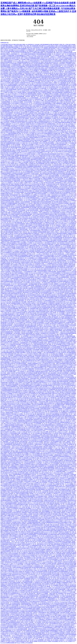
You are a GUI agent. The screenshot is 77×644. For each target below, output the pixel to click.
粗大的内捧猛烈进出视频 (6, 218)
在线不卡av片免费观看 (63, 162)
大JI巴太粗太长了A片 (61, 320)
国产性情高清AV (41, 480)
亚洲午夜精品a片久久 (23, 203)
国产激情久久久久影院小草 (31, 395)
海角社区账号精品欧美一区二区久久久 (11, 569)
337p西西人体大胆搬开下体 (9, 92)
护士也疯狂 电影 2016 (7, 313)
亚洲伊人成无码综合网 (13, 484)
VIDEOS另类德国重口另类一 (61, 636)
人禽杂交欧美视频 (23, 229)
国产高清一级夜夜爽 (46, 546)
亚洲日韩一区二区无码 (18, 311)
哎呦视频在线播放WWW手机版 (31, 388)
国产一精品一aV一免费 (60, 567)
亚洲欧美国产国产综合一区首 (27, 83)
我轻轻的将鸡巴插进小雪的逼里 (22, 351)
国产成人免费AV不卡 (7, 606)
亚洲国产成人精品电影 (52, 251)
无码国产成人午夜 (59, 468)
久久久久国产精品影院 (18, 131)
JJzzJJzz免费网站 (68, 55)
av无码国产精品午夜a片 (8, 190)
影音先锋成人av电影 (51, 326)
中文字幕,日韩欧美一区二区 (47, 618)
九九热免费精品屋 (41, 578)
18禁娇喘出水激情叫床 (15, 548)
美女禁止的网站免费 (66, 588)
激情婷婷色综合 (32, 625)
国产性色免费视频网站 (60, 311)
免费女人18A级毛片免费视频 (9, 247)
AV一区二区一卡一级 (8, 637)
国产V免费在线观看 (62, 220)
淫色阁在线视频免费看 (49, 336)
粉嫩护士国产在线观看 (45, 521)
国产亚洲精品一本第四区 (28, 118)
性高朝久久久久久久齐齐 (21, 154)
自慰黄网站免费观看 (59, 298)
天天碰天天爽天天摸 (50, 248)
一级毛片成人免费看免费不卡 (55, 246)
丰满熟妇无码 (73, 613)
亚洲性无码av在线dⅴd (57, 394)
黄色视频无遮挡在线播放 (38, 502)
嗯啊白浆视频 (32, 392)
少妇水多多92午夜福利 (33, 504)
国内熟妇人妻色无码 (49, 554)
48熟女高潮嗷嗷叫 (46, 511)
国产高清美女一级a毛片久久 (40, 129)
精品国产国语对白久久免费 (40, 498)
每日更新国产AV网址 (58, 44)
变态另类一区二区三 (63, 641)
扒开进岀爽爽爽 (20, 457)
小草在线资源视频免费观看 (25, 216)
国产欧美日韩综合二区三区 (48, 604)
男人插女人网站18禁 (25, 239)
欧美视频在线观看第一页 (43, 314)
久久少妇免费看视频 (5, 125)
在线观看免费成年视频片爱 (8, 110)
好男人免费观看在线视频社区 (64, 422)
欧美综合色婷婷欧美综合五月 (7, 543)
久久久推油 (6, 172)
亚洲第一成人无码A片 (6, 87)
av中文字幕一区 (53, 359)
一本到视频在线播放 (33, 284)
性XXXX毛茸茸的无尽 (59, 520)
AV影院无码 (70, 159)
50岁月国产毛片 (64, 503)
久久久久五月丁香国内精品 (14, 336)
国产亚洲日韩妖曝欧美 (58, 461)
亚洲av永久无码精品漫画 (58, 290)
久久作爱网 (65, 231)
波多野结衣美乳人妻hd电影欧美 (49, 635)
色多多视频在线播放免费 (53, 535)
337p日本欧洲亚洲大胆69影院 (17, 326)
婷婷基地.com (23, 372)
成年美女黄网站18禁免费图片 (19, 353)
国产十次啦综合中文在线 (14, 446)
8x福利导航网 (5, 147)
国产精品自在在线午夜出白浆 (31, 406)
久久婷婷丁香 (37, 294)
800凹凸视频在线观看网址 (41, 337)
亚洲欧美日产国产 (18, 232)
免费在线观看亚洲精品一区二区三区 (34, 149)
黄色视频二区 (32, 274)
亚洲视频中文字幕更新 (48, 470)
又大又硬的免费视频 (57, 61)
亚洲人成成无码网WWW (11, 69)
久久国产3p (66, 521)
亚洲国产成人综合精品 (68, 476)
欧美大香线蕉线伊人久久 (22, 209)
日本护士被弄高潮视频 (48, 569)
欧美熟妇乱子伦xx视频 (43, 415)
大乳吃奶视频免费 (29, 66)
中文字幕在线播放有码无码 (18, 277)
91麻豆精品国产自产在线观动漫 (29, 292)
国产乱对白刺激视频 (46, 291)
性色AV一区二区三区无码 (17, 541)
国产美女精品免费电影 (31, 295)
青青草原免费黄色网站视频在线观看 (16, 185)
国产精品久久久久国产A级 (30, 413)
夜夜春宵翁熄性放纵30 (6, 306)
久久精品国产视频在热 (21, 92)
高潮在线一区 (57, 117)
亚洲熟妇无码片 (41, 116)
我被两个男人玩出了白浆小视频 (25, 77)
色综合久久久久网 (21, 424)
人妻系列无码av (65, 61)
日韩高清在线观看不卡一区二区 (29, 544)
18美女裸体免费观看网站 (13, 309)
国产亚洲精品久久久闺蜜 (33, 112)
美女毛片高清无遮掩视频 (62, 118)
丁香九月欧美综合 (60, 243)
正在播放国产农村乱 (33, 113)
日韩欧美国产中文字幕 (45, 157)
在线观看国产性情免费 (45, 377)
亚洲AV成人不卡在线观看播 (37, 261)
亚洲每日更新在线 (24, 569)
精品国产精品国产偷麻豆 (14, 525)
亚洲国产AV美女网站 (13, 299)
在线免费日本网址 (60, 309)
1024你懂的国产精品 (44, 595)
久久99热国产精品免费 (51, 563)
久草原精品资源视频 (61, 261)
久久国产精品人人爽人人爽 (69, 324)
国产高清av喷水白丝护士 (9, 257)
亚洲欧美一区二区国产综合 (70, 221)
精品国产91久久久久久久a (33, 600)
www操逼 (12, 162)
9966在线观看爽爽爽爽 (19, 97)
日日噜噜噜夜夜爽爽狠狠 (6, 391)
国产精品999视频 (54, 465)
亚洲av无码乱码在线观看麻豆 (12, 554)
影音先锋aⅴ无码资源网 (9, 154)
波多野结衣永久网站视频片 (7, 342)
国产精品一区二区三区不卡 (23, 133)
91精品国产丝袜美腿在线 (40, 191)
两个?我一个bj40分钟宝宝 (28, 294)
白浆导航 (28, 353)
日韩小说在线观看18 (5, 266)
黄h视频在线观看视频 (68, 307)
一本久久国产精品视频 (14, 441)
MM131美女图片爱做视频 (37, 64)
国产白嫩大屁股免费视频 (65, 318)
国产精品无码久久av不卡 (25, 184)
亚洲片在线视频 (32, 342)
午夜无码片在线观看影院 (29, 462)
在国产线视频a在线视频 (15, 582)
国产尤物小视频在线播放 (9, 158)
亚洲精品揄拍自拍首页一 (18, 272)
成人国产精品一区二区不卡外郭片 (68, 347)
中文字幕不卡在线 (71, 488)
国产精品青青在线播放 (50, 320)
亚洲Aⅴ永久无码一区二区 (62, 222)
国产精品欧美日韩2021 (33, 587)
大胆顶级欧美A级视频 (70, 166)
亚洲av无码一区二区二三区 (15, 526)
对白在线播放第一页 (9, 619)
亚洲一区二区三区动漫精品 (17, 563)
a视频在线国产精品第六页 (35, 246)
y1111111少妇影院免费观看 (32, 98)
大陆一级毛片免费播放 (15, 480)
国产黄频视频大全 (21, 636)
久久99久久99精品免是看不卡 (54, 547)
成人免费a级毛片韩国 (32, 51)
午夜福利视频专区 (42, 613)
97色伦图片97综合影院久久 (9, 595)
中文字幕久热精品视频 (36, 558)
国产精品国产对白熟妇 (39, 554)
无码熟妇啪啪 (69, 554)
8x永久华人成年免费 (14, 198)
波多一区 (72, 328)
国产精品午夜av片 (23, 377)
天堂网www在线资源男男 (38, 131)
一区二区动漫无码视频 (14, 603)
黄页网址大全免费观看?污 (38, 259)
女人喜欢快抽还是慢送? (46, 61)
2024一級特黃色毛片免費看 (17, 102)
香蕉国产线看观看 (61, 139)
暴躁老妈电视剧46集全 (70, 417)
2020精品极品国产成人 (45, 262)
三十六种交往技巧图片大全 (52, 299)
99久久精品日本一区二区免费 (56, 258)
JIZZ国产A (46, 331)
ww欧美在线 (27, 541)
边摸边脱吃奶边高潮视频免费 (21, 409)
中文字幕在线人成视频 (64, 276)
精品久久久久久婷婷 (12, 187)
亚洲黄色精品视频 (71, 220)
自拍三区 (55, 385)
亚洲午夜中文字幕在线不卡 (47, 528)
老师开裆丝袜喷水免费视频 (43, 217)
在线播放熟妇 (52, 595)
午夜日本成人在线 (32, 57)
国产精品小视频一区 (15, 451)
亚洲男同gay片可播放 (65, 513)
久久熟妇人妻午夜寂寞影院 (30, 563)
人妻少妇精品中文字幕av (51, 158)
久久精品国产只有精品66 (40, 357)
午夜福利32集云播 (26, 64)
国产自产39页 (42, 235)
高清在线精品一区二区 (31, 459)
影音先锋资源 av (30, 444)
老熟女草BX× (14, 340)
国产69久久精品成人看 (62, 365)
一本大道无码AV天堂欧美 (50, 181)
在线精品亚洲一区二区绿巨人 (7, 337)
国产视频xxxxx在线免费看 (19, 591)
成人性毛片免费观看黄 (13, 602)
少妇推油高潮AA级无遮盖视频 (55, 216)
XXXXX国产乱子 (60, 253)
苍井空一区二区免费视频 (51, 116)
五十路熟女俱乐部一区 (41, 624)
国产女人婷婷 (42, 503)
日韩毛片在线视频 (59, 426)
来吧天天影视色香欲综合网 (40, 288)
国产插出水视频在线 (9, 609)
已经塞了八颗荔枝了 (67, 441)
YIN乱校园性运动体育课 (52, 207)
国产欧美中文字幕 (47, 149)
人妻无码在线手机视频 (33, 209)
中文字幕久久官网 (49, 322)
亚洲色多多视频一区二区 (52, 255)
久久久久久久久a (63, 153)
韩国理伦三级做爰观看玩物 (56, 450)
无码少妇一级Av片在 (27, 232)
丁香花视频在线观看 (35, 202)
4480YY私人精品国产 (31, 205)
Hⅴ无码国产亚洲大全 (39, 221)
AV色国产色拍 (24, 303)
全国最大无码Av (28, 183)
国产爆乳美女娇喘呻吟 (53, 572)
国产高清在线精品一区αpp (51, 50)
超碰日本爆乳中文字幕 (11, 504)
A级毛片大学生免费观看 (15, 561)
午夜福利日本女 (16, 343)
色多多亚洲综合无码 (61, 302)
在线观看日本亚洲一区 (62, 285)
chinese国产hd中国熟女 (44, 473)
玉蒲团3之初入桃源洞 (46, 177)
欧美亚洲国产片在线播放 (19, 611)
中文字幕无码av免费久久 (50, 392)
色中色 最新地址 (25, 511)
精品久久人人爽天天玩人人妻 (26, 368)
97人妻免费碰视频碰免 (67, 316)
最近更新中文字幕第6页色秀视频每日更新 (39, 552)
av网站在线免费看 (7, 118)
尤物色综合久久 (47, 441)
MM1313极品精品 (65, 99)
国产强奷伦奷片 (28, 47)
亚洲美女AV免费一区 (41, 295)
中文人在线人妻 (46, 411)
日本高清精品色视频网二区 (20, 192)
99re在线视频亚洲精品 (64, 277)
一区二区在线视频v (57, 555)
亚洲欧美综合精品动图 (13, 57)
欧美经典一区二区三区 (34, 146)
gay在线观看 (68, 64)
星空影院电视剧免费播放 (47, 385)
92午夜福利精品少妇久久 (29, 463)
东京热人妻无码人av (54, 125)
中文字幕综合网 (4, 72)
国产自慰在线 (32, 562)
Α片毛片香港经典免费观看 (65, 175)
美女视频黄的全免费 (5, 495)
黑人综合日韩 (24, 79)
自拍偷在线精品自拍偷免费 (32, 595)
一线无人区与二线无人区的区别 (67, 121)
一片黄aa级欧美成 (25, 146)
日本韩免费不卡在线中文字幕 (31, 114)
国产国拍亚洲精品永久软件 (61, 342)
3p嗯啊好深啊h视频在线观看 (45, 417)
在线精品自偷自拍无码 (46, 151)
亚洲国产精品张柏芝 (49, 106)
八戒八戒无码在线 (46, 168)
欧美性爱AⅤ (35, 440)
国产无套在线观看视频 (39, 164)
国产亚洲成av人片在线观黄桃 (28, 220)
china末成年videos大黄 (15, 125)
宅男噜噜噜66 (24, 513)
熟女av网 (60, 420)
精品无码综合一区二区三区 (15, 581)
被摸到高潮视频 (28, 185)
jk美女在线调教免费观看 (11, 90)
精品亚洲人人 (54, 49)
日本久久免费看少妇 (14, 420)
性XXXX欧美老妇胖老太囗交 (11, 520)
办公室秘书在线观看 (12, 84)
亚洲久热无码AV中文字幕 (13, 403)
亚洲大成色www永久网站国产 (18, 94)
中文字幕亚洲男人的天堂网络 (28, 458)
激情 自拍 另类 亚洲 (53, 491)
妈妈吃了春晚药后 (20, 106)
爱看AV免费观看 (20, 400)
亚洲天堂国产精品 (72, 389)
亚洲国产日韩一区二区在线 (24, 290)
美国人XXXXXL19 (59, 221)
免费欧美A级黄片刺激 (60, 396)
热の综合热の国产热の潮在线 (38, 184)
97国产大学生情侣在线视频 (62, 326)
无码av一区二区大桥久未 (65, 421)
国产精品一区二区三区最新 (60, 435)
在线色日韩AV (40, 243)
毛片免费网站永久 (26, 461)
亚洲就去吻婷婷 (66, 625)
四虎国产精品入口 (61, 154)
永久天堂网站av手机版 (48, 637)
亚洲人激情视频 (31, 410)
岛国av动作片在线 (49, 164)
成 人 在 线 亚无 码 (5, 420)
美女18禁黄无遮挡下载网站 (52, 489)
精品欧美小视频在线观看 (21, 253)
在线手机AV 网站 (58, 372)
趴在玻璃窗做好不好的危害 (64, 68)
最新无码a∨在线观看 (51, 582)
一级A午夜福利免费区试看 (41, 598)
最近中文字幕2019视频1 (48, 589)
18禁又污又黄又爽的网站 (66, 247)
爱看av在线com (18, 270)
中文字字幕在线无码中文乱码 (25, 105)
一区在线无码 (40, 272)
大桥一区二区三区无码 (31, 543)
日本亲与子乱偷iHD (54, 413)
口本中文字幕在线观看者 (13, 469)
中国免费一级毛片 (15, 87)
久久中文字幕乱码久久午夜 (7, 192)
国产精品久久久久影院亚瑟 (28, 147)
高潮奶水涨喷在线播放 (33, 513)
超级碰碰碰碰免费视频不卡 (22, 238)
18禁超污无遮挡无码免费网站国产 (68, 447)
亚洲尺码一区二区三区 (51, 578)
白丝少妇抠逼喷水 (62, 506)
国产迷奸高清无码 (59, 280)
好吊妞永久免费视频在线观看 (35, 86)
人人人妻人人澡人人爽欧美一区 (60, 448)
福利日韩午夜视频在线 (54, 318)
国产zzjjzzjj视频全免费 (36, 161)
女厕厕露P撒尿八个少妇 (9, 138)
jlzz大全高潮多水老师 (35, 307)
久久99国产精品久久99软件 (48, 426)
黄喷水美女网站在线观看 (49, 469)
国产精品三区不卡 (59, 558)
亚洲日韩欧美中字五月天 (48, 454)
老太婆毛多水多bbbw (42, 641)
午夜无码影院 (17, 332)
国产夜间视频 (33, 207)
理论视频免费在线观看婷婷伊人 (65, 457)
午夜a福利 (37, 44)
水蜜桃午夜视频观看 (22, 49)
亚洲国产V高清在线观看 (70, 325)
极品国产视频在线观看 (67, 62)
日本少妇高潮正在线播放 (46, 294)
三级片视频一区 (12, 50)
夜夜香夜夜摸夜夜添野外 (38, 525)
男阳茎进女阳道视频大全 (21, 51)
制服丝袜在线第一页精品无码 (47, 372)
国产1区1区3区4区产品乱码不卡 (66, 374)
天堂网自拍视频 (27, 481)
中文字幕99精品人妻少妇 (50, 233)
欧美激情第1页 (60, 359)
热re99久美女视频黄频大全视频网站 (37, 550)
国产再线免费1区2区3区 (12, 159)
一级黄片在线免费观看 (60, 363)
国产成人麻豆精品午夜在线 (25, 469)
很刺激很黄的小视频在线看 (61, 391)
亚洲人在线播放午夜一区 (47, 140)
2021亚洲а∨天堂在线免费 (25, 110)
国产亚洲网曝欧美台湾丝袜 (44, 136)
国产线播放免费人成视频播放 (67, 428)
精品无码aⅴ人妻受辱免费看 (61, 257)
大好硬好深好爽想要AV (16, 80)
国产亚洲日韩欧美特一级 (22, 373)
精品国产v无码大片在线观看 (65, 630)
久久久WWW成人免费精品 (67, 458)
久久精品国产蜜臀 (8, 488)
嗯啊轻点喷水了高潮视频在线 (69, 411)
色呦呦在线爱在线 (49, 228)
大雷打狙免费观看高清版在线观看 (43, 76)
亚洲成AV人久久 (67, 470)
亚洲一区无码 (46, 414)
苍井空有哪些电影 (55, 291)
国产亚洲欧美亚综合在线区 (24, 159)
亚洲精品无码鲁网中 (7, 558)
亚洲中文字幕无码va (60, 340)
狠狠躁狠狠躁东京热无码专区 (25, 117)
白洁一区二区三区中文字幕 (20, 399)
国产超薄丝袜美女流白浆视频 (60, 170)
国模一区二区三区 (47, 524)
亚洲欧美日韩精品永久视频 (51, 214)
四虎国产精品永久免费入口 (68, 499)
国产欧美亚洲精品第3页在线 (14, 437)
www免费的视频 (52, 198)
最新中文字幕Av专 (41, 342)
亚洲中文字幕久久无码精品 (28, 169)
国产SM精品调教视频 (54, 414)
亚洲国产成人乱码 (40, 106)
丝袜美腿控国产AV (37, 177)
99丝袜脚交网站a (56, 288)
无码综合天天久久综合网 (46, 58)
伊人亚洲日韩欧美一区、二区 (16, 54)
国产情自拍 (18, 146)
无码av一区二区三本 (16, 369)
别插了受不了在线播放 (20, 543)
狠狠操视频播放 (18, 609)
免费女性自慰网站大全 (35, 72)
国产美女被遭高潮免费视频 (10, 86)
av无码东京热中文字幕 (66, 492)
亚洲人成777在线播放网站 (10, 346)
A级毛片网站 (64, 551)
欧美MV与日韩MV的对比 (63, 577)
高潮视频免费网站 (26, 139)
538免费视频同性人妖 (32, 415)
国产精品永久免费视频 (24, 573)
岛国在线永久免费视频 (26, 331)
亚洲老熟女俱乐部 (14, 418)
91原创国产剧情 (56, 383)
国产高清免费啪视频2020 (36, 487)
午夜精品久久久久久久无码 (62, 155)
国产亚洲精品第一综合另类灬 (32, 591)
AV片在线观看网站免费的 (65, 543)
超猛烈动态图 (37, 262)
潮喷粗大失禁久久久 (16, 274)
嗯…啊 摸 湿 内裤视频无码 (64, 483)
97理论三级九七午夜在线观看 (32, 235)
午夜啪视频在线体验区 (25, 603)
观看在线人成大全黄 (60, 336)
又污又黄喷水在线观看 (14, 161)
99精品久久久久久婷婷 (14, 565)
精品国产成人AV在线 (67, 511)
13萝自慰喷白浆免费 (64, 613)
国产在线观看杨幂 (49, 53)
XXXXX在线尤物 (48, 539)
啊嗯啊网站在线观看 (38, 533)
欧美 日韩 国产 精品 (14, 165)
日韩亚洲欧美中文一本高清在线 (8, 238)
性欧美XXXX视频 (26, 526)
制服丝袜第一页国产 (71, 494)
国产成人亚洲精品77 (29, 637)
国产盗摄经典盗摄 (15, 524)
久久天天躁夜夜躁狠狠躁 (51, 485)
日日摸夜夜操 (60, 635)
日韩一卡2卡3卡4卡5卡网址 (56, 609)
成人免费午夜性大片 (30, 606)
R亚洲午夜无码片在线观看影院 (8, 617)
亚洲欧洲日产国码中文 (64, 585)
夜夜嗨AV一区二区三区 (36, 139)
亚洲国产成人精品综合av (49, 391)
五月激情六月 (51, 424)
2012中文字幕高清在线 (12, 411)
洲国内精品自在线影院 (8, 407)
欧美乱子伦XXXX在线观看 (28, 555)
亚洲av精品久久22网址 (37, 435)
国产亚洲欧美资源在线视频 (59, 496)
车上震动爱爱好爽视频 (60, 554)
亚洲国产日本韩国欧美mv (34, 88)
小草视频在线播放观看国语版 (34, 522)
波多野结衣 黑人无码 (57, 539)
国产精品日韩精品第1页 (10, 246)
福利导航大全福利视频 (29, 251)
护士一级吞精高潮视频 (7, 166)
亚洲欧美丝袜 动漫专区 (10, 58)
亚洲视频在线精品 (51, 124)
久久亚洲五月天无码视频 (15, 477)
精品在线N (57, 503)
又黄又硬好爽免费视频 (48, 298)
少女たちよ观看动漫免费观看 (10, 133)
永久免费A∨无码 (38, 589)
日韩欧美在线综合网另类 (52, 135)
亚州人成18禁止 (63, 159)
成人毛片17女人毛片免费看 (64, 614)
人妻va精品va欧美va (24, 157)
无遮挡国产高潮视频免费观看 (39, 232)
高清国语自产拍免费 (65, 188)
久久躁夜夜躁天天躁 (40, 410)
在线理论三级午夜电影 (26, 123)
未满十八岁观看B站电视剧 (12, 279)
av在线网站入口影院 (19, 251)
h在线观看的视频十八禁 (33, 365)
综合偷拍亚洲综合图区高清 (7, 398)
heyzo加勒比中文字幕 (21, 595)
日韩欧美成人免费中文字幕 (46, 170)
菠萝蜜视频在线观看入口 (44, 465)
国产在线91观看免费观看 (54, 544)
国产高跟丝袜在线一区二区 (54, 105)
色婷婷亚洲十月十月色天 (41, 335)
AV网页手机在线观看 (20, 210)
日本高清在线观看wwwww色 (64, 214)
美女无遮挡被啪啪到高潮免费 (13, 622)
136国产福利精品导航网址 (64, 533)
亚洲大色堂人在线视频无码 (48, 132)
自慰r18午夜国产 (14, 495)
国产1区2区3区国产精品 (57, 262)
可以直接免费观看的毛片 (20, 55)
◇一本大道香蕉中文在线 (70, 640)
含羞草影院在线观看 (68, 53)
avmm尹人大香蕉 (65, 212)
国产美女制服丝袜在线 (57, 65)
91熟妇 (53, 446)
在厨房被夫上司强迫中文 (42, 374)
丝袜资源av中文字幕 (35, 170)
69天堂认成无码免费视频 (63, 47)
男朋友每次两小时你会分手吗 (57, 611)
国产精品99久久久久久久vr (15, 589)
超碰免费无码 (36, 420)
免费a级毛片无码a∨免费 (14, 454)
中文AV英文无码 (45, 125)
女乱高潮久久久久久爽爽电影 (50, 457)
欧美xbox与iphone (8, 573)
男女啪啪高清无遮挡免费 (44, 513)
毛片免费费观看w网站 (21, 450)
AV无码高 (51, 284)
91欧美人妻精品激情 (9, 354)
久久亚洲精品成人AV (31, 370)
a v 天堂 (37, 97)
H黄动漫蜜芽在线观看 (61, 306)
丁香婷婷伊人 (68, 253)
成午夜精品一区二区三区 (15, 169)
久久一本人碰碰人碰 (54, 113)
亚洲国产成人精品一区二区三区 (25, 129)
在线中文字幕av (32, 624)
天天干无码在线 (6, 224)
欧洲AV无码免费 (9, 494)
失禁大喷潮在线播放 (62, 295)
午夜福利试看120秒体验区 (17, 212)
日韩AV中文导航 (67, 450)
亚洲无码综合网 (38, 172)
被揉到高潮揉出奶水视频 (22, 504)
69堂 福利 (65, 102)
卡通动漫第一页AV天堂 (56, 316)
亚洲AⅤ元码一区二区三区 (37, 526)
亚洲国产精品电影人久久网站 (34, 154)
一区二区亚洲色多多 (17, 639)
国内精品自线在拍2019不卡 (50, 109)
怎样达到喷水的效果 (34, 473)
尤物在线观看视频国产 (36, 436)
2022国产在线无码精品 (60, 274)
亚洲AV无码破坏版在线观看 (19, 313)
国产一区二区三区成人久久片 (32, 310)
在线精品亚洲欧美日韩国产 (7, 348)
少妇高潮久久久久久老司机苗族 (33, 528)
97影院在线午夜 (63, 94)
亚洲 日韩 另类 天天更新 (36, 541)
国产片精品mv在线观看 (65, 552)
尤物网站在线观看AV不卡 (41, 381)
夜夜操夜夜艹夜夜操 (71, 541)
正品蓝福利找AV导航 (39, 264)
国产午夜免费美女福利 (42, 60)
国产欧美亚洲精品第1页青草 (19, 166)
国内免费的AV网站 (57, 514)
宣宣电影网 (39, 476)
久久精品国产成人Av (11, 99)
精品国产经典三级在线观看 (43, 57)
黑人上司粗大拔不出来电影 (69, 44)
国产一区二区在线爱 (27, 626)
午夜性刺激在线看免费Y (59, 528)
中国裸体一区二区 (33, 480)
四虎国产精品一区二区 (25, 71)
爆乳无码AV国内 (56, 573)
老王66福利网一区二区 (60, 424)
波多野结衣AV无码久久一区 (9, 450)
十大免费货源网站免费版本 (23, 72)
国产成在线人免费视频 (36, 353)
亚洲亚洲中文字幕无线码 (11, 414)
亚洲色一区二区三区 (68, 637)
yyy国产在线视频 (25, 65)
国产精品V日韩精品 (21, 546)
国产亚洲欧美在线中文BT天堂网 (25, 472)
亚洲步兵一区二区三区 (8, 305)
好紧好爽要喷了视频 (65, 617)
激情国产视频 (8, 535)
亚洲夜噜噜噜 (52, 389)
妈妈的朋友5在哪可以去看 (65, 395)
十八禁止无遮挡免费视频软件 (49, 353)
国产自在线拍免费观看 (31, 280)
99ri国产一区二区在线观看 (58, 325)
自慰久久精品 (53, 309)
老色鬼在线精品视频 (60, 529)
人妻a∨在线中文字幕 (45, 609)
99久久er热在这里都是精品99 (68, 310)
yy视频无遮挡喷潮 (40, 253)
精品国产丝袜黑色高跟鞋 (62, 287)
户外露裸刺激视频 (14, 426)
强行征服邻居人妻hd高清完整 (21, 113)
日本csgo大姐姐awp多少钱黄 (39, 418)
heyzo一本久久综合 (34, 503)
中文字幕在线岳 (11, 259)
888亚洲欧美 (32, 335)
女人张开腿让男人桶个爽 (15, 123)
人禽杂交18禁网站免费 (70, 340)
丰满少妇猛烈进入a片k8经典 (48, 231)
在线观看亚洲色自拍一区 (69, 92)
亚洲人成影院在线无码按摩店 (52, 480)
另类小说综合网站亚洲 (44, 510)
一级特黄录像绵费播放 (70, 485)
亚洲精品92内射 (34, 465)
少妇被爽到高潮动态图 (23, 468)
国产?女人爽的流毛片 (24, 552)
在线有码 (30, 551)
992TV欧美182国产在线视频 (24, 633)
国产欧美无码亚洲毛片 (27, 435)
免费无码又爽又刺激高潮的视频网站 (34, 224)
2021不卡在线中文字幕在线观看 (10, 392)
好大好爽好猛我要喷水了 (55, 407)
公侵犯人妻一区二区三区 (65, 463)
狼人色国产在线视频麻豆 (18, 273)
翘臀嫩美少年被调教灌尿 (62, 582)
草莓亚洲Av (58, 225)
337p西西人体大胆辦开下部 (10, 88)
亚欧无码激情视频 (51, 173)
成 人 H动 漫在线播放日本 (36, 455)
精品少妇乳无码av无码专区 (33, 299)
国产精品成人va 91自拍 (59, 106)
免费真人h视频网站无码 (52, 162)
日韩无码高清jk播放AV (63, 158)
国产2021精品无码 (26, 621)
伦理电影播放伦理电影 (66, 218)
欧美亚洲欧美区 (65, 339)
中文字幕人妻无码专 (14, 368)
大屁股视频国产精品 (9, 429)
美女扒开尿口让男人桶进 (53, 335)
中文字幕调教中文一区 (36, 71)
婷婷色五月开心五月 (42, 548)
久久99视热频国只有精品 (41, 496)
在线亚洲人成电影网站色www (60, 172)
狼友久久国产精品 (31, 253)
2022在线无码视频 (41, 228)
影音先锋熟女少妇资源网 (18, 535)
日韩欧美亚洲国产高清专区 (25, 502)
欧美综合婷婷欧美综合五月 (25, 177)
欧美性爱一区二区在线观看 (69, 147)
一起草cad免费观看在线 (44, 213)
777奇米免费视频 (68, 355)
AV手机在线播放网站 (43, 596)
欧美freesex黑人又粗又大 (71, 524)
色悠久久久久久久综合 (20, 136)
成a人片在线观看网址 (49, 466)
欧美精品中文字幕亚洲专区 (37, 539)
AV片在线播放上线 (16, 79)
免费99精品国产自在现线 (54, 507)
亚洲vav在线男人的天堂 (28, 485)
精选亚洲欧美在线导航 (12, 491)
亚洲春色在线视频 (70, 487)
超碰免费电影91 (25, 480)
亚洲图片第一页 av (32, 537)
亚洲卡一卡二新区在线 (59, 185)
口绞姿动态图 (66, 372)
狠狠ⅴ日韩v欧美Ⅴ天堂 (35, 239)
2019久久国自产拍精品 (65, 383)
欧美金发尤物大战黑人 (53, 60)
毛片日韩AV (53, 222)
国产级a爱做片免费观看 (58, 355)
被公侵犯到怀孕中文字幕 (19, 455)
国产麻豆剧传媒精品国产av (9, 366)
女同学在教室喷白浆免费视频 (64, 296)
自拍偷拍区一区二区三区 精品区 (21, 342)
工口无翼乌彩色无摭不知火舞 (52, 184)
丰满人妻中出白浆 (7, 369)
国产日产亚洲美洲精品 (7, 510)
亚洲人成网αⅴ (56, 518)
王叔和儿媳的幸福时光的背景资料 (68, 573)
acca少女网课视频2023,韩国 (14, 458)
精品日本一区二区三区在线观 (17, 240)
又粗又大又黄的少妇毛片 (49, 396)
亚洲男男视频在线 (16, 604)
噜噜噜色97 (49, 366)
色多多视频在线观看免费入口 (9, 314)
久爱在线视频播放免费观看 (10, 503)
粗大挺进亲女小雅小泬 (24, 562)
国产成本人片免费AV (69, 290)
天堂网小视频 (7, 213)
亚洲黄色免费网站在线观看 (40, 296)
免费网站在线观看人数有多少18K (52, 429)
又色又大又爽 (19, 99)
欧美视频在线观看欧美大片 (41, 617)
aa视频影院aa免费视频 (54, 321)
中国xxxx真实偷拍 (20, 314)
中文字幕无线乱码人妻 (66, 273)
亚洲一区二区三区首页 (63, 207)
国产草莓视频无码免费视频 (37, 343)
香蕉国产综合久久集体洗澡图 (52, 175)
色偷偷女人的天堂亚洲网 (24, 383)
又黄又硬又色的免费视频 (62, 373)
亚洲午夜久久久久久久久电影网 (24, 153)
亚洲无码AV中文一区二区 (26, 103)
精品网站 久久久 (42, 212)
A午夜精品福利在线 (52, 69)
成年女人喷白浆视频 (56, 151)
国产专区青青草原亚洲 (58, 77)
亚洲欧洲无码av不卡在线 (22, 359)
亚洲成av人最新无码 (22, 522)
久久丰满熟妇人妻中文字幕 (21, 515)
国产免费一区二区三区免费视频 (54, 344)
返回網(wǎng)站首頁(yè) (32, 35)
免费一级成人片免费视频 (15, 150)
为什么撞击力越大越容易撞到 (42, 348)
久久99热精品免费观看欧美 (18, 406)
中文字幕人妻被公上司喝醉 (18, 310)
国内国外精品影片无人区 (48, 603)
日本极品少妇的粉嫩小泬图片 (57, 138)
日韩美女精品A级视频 (13, 384)
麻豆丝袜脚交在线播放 (36, 607)
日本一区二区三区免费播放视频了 (26, 172)
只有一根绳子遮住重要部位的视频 (21, 494)
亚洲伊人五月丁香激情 (43, 273)
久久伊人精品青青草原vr (28, 570)
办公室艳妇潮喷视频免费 (68, 348)
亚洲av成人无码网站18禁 (59, 350)
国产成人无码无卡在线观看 (30, 530)
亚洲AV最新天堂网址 (8, 91)
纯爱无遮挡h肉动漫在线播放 (67, 288)
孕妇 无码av (54, 139)
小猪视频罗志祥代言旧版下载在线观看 (63, 107)
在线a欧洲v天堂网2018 (52, 220)
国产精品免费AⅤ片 (5, 418)
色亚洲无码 (72, 276)
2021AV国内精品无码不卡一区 (22, 307)
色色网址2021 (70, 80)
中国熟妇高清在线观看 (40, 311)
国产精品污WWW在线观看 (10, 153)
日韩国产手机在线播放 (53, 641)
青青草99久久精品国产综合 (65, 532)
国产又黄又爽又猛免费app (58, 127)
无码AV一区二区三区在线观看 (9, 539)
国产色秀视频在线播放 (26, 233)
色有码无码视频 (56, 574)
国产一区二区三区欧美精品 (68, 54)
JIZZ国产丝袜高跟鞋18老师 (51, 68)
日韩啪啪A (48, 95)
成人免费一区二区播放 (54, 552)
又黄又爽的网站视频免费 (52, 187)
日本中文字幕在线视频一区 (59, 179)
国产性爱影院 (72, 462)
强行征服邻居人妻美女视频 (50, 581)
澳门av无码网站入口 (48, 494)
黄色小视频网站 (43, 142)
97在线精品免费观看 (57, 239)
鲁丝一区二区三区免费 (24, 198)
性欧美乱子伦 (23, 306)
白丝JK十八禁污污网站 (16, 264)
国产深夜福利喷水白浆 (23, 318)
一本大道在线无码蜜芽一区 (45, 98)
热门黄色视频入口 (69, 525)
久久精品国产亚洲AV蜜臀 (22, 366)
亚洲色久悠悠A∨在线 (18, 281)
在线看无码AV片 (32, 318)
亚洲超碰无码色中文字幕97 (22, 248)
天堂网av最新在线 (50, 503)
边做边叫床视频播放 (44, 600)
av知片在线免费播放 (71, 615)
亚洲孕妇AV (24, 254)
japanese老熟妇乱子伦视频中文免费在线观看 (24, 285)
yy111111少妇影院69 (70, 472)
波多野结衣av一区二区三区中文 (44, 325)
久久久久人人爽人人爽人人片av (20, 61)
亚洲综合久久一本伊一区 (15, 470)
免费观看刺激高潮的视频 (57, 388)
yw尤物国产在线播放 (18, 46)
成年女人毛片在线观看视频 (46, 97)
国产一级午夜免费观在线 (52, 624)
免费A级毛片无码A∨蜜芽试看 (34, 450)
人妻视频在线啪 (57, 455)
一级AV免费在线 (43, 173)
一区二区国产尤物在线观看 (66, 596)
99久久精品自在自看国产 (38, 331)
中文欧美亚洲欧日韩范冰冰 (7, 44)
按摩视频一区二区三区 (50, 225)
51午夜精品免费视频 (53, 462)
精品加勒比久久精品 (48, 313)
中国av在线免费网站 (22, 243)
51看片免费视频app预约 (27, 581)
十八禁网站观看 (6, 128)
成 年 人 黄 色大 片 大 (56, 602)
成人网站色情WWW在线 (44, 395)
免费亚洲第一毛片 (46, 316)
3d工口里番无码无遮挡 (43, 321)
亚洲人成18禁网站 (32, 470)
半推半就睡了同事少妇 (49, 525)
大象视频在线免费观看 (70, 405)
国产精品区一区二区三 (68, 216)
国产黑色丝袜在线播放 (9, 443)
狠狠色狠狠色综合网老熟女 (37, 159)
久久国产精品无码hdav (15, 362)
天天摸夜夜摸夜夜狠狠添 (26, 142)
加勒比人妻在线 (44, 62)
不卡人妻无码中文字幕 (38, 581)
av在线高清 (43, 522)
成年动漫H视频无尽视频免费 (33, 372)
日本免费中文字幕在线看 (28, 391)
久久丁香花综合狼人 (71, 396)
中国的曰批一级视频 (27, 500)
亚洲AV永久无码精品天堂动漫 (22, 499)
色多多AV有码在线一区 (46, 65)
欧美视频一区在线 (41, 622)
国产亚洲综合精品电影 (46, 574)
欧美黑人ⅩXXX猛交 (21, 143)
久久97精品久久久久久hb (16, 95)
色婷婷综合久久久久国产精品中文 (68, 210)
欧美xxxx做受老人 (32, 303)
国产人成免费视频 (67, 609)
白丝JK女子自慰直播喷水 (38, 153)
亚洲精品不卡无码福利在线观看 (67, 377)
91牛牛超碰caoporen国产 (56, 511)
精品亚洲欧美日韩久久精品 (59, 305)
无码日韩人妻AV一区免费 (22, 58)
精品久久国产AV (61, 385)
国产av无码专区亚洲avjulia (34, 62)
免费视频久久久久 (67, 202)
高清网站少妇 (16, 229)
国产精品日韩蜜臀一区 (14, 529)
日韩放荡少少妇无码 (59, 580)
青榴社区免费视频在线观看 (7, 281)
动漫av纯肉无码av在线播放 (46, 448)
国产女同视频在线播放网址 (11, 203)
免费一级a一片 (61, 133)
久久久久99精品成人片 (8, 251)
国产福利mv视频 (67, 610)
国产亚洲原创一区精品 (55, 458)
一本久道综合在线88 (46, 283)
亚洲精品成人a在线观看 (65, 632)
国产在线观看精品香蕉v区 (14, 593)
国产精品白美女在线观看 (57, 307)
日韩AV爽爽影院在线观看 (27, 582)
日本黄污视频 (30, 484)
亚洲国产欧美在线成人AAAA (31, 407)
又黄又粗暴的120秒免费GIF (57, 240)
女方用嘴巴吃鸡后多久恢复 (64, 116)
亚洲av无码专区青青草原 (22, 387)
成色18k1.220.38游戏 (53, 123)
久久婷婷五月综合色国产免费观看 (59, 136)
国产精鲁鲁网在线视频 (31, 94)
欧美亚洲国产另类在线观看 (24, 173)
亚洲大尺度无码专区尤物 (35, 511)
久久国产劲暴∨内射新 (16, 500)
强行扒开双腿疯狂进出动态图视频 (68, 217)
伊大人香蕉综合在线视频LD (10, 243)
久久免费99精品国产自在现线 (20, 355)
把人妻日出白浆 (62, 235)
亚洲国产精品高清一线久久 (60, 561)
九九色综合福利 (8, 604)
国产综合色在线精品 (50, 80)
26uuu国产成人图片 (7, 273)
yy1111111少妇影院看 (10, 344)
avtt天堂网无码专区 (37, 103)
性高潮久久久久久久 (54, 314)
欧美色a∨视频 (71, 102)
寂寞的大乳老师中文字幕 (46, 499)
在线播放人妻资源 (42, 162)
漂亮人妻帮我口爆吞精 (19, 407)
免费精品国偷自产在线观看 (41, 444)
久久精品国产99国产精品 (25, 592)
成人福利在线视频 (11, 179)
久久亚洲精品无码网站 (53, 483)
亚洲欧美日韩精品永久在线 (61, 604)
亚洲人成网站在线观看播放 (29, 206)
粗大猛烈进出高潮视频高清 (12, 625)
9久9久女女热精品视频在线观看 (35, 422)
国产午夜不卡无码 (23, 120)
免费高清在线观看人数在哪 (60, 569)
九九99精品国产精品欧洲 (44, 440)
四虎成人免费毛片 (50, 311)
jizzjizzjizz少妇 (61, 191)
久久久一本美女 (22, 507)
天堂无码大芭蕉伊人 (24, 298)
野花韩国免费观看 (65, 384)
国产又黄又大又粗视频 (70, 201)
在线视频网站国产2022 (25, 343)
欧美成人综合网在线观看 (60, 589)
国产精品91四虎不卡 (19, 483)
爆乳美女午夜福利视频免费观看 (60, 242)
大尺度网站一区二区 (32, 243)
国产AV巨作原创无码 (30, 574)
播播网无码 (44, 421)
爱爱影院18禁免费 (54, 75)
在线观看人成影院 (63, 75)
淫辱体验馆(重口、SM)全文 (10, 636)
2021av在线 (49, 288)
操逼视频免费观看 (25, 207)
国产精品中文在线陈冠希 (16, 292)
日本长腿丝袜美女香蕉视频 (18, 75)
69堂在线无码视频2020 (55, 205)
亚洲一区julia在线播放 (42, 276)
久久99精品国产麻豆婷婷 (54, 192)
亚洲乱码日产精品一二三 (43, 431)
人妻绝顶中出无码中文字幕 (23, 503)
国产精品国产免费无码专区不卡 (14, 555)
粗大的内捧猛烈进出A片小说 (24, 607)
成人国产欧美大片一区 (21, 258)
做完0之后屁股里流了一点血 (70, 97)
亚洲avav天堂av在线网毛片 (14, 103)
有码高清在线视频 (5, 614)
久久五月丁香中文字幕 (31, 324)
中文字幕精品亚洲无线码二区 (26, 279)
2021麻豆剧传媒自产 (53, 88)
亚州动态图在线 (60, 259)
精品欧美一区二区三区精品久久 (19, 576)
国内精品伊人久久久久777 (13, 250)
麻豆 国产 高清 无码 (64, 110)
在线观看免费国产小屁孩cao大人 (60, 406)
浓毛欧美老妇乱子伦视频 (55, 279)
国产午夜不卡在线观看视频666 (58, 190)
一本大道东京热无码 (15, 53)
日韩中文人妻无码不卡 (51, 201)
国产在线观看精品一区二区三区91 (10, 105)
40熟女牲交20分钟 (49, 520)
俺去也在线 (68, 185)
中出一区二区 (41, 406)
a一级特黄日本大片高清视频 (27, 144)
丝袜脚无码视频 (36, 448)
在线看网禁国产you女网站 (50, 118)
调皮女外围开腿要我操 (51, 606)
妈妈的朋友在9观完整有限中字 (67, 507)
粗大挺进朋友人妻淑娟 (45, 190)
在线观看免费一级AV (13, 383)
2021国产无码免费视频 (37, 540)
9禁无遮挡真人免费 (61, 368)
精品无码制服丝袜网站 (26, 567)
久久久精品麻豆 (27, 425)
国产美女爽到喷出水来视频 (21, 410)
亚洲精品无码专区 (42, 488)
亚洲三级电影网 (34, 383)
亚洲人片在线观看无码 (34, 346)
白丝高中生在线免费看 (25, 127)
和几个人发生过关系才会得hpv (57, 473)
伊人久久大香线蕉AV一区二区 (10, 183)
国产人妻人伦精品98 (55, 481)
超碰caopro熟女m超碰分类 (30, 400)
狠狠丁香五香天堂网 (34, 187)
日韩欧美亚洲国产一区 (39, 266)
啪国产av (27, 287)
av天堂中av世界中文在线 (29, 68)
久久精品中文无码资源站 (27, 566)
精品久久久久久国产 (63, 432)
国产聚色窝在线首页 (15, 262)
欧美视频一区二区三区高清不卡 (54, 54)
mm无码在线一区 (72, 124)
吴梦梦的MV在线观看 (65, 91)
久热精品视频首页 (50, 185)
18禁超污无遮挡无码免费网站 (41, 236)
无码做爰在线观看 (16, 180)
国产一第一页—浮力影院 (10, 258)
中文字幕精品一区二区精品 (42, 462)
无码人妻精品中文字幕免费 (24, 532)
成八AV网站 (60, 102)
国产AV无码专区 (12, 374)
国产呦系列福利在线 (16, 513)
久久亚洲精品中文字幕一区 (17, 463)
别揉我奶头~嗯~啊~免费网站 (56, 331)
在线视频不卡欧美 (13, 628)
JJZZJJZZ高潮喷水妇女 (53, 459)
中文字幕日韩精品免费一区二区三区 (20, 222)
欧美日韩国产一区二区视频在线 (14, 511)
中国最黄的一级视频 (13, 117)
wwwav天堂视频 (41, 362)
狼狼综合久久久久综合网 (22, 478)
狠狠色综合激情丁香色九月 (68, 95)
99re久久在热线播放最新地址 (22, 246)
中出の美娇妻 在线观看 (14, 214)
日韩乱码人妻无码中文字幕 (66, 232)
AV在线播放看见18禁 (38, 566)
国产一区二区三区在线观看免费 (40, 580)
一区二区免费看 (21, 149)
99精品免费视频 (36, 329)
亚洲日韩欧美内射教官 (62, 502)
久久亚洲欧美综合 (5, 565)
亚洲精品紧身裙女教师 (53, 374)
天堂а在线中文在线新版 (36, 561)
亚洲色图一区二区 (13, 381)
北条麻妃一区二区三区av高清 (31, 273)
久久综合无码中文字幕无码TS (32, 354)
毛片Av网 (7, 162)
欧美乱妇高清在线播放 (31, 196)
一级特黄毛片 (39, 593)
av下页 (38, 563)
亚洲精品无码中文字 (42, 124)
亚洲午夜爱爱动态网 (60, 451)
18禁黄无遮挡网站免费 (26, 604)
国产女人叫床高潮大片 (38, 302)
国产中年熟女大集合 (13, 473)
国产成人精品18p (56, 73)
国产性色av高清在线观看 (34, 409)
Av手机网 (33, 128)
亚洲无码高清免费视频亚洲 (61, 469)
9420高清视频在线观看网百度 (7, 389)
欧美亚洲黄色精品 (36, 110)
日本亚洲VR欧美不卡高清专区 (14, 405)
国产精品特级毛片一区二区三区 (57, 150)
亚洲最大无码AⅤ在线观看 (41, 483)
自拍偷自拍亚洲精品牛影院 (16, 461)
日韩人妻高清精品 (26, 80)
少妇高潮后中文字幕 (38, 615)
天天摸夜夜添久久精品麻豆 (54, 303)
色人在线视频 (19, 439)
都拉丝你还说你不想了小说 (55, 62)
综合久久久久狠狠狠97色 (42, 281)
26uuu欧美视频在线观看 (21, 629)
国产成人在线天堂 (18, 348)
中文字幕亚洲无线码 (37, 355)
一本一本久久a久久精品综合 (12, 287)
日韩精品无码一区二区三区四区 (59, 351)
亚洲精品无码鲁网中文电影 (27, 262)
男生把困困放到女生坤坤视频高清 (53, 362)
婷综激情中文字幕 (72, 75)
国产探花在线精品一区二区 (64, 69)
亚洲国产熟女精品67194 (31, 124)
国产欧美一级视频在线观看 (7, 413)
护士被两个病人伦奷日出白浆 (37, 133)
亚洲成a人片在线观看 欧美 (17, 559)
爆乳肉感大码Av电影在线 (46, 127)
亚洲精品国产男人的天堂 (53, 543)
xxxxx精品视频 (25, 162)
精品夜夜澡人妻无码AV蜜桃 (8, 600)
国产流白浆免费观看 (29, 277)
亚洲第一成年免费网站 (22, 433)
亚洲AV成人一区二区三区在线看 (57, 292)
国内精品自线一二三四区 (63, 254)
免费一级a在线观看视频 (17, 140)
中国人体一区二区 (27, 396)
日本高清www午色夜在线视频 (10, 433)
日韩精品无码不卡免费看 (10, 248)
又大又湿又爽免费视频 (47, 242)
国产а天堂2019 (46, 147)
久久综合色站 (27, 457)
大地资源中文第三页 (5, 326)
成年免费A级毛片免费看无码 (56, 324)
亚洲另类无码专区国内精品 (24, 628)
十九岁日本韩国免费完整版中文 (40, 105)
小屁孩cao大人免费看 (49, 90)
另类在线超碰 (48, 266)
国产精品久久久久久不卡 (40, 135)
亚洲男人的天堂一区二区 (48, 120)
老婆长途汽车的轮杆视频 (70, 563)
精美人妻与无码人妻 (42, 379)
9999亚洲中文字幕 (52, 250)
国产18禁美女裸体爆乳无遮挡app (27, 598)
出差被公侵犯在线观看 (6, 406)
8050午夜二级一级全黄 (26, 428)
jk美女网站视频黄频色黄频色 (69, 209)
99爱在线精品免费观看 (61, 233)
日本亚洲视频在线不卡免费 (30, 272)
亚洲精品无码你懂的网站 (38, 529)
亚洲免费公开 (21, 114)
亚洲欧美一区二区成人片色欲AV (8, 641)
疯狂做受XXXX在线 (70, 439)
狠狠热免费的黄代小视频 (38, 77)
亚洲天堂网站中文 (70, 235)
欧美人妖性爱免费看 (22, 431)
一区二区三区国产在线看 (6, 370)
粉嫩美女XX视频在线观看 (69, 265)
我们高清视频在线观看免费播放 (42, 66)
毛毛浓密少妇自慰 (34, 173)
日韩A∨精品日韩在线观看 (49, 224)
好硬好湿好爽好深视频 (37, 635)
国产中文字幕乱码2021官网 (53, 565)
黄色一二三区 (57, 447)
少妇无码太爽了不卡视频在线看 (67, 321)
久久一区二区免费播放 (60, 599)
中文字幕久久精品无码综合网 (15, 283)
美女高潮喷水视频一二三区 (13, 372)
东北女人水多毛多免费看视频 (9, 387)
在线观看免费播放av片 (18, 474)
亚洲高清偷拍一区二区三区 (24, 300)
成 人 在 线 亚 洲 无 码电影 (67, 376)
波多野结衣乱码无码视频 (31, 632)
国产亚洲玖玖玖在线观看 (53, 548)
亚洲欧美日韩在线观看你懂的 (41, 69)
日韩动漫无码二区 (39, 285)
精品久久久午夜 (8, 140)
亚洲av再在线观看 (66, 394)
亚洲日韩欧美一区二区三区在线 (50, 254)
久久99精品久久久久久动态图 (43, 380)
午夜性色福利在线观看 (22, 284)
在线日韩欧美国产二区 (17, 81)
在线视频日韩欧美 (68, 58)
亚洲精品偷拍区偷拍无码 (17, 76)
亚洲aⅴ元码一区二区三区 (11, 101)
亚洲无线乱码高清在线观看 (66, 535)
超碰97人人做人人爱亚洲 (46, 339)
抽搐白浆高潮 (22, 394)
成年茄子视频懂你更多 (44, 309)
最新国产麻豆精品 (48, 77)
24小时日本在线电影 (63, 187)
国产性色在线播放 (52, 346)
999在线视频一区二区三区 (41, 424)
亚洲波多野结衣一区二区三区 (41, 99)
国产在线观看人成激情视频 (26, 524)
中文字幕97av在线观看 (25, 161)
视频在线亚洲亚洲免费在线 (55, 415)
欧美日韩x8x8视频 (72, 495)
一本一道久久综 (65, 66)
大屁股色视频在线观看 (45, 409)
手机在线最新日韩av (48, 64)
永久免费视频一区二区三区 (12, 394)
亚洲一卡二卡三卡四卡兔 (10, 400)
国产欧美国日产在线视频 (54, 570)
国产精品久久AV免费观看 (69, 240)
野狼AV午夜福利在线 (52, 144)
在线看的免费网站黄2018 (64, 281)
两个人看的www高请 (41, 326)
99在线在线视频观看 (25, 202)
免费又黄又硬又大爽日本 (8, 506)
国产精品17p (43, 299)
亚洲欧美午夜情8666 (70, 350)
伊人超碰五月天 (22, 124)
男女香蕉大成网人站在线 (50, 253)
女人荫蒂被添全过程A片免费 (39, 582)
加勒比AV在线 (50, 428)
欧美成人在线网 (46, 540)
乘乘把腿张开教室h (34, 198)
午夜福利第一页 (40, 94)
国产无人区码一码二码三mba (12, 552)
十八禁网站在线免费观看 (9, 425)
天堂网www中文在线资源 (27, 643)
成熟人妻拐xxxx (36, 142)
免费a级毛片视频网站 (48, 447)
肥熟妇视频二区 (23, 415)
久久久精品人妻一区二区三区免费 (54, 625)
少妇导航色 (32, 320)
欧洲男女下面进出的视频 (46, 305)
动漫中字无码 (40, 313)
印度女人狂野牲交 (41, 201)
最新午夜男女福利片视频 (19, 44)
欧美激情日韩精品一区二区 (22, 247)
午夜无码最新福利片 (14, 195)
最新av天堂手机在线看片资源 (30, 488)
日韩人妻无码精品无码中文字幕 (64, 578)
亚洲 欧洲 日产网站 (69, 292)
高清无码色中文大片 (25, 518)
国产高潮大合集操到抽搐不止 (43, 240)
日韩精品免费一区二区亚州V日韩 (53, 551)
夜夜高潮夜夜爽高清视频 (31, 611)
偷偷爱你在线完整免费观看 (9, 151)
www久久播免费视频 (39, 640)
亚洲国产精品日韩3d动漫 (22, 132)
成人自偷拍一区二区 (57, 536)
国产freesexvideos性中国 (63, 477)
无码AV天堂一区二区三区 (47, 472)
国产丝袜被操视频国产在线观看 (9, 116)
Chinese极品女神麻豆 (34, 495)
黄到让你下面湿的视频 (65, 480)
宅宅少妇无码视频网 (23, 365)
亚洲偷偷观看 (71, 469)
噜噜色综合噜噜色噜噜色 (30, 374)
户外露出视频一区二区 (11, 431)
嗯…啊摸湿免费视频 (27, 181)
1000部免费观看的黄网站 (35, 231)
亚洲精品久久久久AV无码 (28, 175)
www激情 (37, 73)
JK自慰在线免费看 (14, 170)
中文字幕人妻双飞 (6, 188)
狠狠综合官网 (69, 363)
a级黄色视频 (56, 639)
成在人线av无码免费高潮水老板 (31, 596)
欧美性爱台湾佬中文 (26, 548)
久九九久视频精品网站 (68, 400)
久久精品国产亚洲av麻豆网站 (34, 426)
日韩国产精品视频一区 (16, 435)
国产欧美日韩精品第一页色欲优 (65, 194)
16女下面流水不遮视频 (41, 621)
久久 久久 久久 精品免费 (66, 205)
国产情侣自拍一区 (30, 176)
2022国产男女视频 (12, 72)
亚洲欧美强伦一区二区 (70, 369)
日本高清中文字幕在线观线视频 (18, 66)
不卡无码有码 (62, 600)
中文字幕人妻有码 (38, 391)
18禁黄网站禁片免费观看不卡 (12, 385)
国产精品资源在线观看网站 (13, 239)
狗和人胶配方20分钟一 (49, 369)
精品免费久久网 (59, 399)
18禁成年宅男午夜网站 (53, 276)
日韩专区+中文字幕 (30, 429)
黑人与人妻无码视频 (33, 91)
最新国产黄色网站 (56, 339)
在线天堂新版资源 (15, 492)
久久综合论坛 (64, 117)
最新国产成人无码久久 (57, 98)
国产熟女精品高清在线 (10, 462)
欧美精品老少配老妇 (28, 218)
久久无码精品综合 (49, 639)
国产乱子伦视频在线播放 (50, 302)
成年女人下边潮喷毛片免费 (21, 164)
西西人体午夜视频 (6, 155)
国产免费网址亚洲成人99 (43, 389)
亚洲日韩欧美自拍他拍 (44, 359)
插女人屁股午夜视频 (55, 513)
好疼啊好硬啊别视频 (49, 425)
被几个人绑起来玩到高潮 (51, 368)
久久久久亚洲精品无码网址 (32, 577)
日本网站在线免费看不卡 (39, 368)
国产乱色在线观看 (38, 637)
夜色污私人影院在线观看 (56, 400)
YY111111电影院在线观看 (61, 80)
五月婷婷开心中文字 (50, 626)
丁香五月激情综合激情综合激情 (51, 101)
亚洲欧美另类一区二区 (48, 405)
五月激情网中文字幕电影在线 (24, 466)
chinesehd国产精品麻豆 (32, 402)
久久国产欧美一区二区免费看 (48, 556)
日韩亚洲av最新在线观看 (27, 333)
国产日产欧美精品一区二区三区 (28, 150)
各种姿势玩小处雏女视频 (54, 492)
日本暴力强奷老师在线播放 (32, 210)
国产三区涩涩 (45, 328)
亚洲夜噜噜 (52, 478)
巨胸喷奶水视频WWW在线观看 (51, 94)
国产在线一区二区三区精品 (50, 285)
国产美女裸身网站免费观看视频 (62, 466)
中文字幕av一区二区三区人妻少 (57, 387)
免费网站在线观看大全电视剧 (47, 350)
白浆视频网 (71, 381)
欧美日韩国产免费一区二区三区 (47, 399)
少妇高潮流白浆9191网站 (36, 518)
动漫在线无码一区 (43, 216)
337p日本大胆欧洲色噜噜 (39, 225)
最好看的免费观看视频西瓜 (52, 630)
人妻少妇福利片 (35, 216)
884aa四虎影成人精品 (53, 87)
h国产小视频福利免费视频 (32, 138)
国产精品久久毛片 (45, 450)
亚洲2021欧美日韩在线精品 (7, 181)
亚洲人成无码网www (45, 387)
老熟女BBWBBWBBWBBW (45, 388)
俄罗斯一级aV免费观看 (25, 558)
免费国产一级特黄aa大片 (37, 396)
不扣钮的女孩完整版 (68, 258)
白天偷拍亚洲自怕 (55, 377)
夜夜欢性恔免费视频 (56, 376)
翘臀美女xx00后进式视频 (35, 179)
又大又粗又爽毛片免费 (17, 640)
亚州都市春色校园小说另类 (14, 254)
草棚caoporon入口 (15, 306)
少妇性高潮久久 (71, 550)
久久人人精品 (18, 162)
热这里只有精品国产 (51, 306)
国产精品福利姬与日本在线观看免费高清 (41, 592)
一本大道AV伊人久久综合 (34, 229)
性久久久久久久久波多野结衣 (43, 370)
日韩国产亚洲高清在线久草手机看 (10, 129)
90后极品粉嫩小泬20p (71, 320)
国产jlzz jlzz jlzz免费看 (59, 132)
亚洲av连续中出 (4, 525)
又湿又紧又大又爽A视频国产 (27, 332)
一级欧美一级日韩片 (11, 373)
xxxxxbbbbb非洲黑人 (65, 168)
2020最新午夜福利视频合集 (29, 54)
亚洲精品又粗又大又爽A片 (62, 526)
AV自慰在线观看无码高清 (60, 541)
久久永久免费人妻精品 (18, 388)
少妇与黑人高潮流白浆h (36, 257)
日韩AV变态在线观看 (36, 290)
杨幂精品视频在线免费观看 (64, 123)
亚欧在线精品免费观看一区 (55, 176)
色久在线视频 (35, 477)
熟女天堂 (17, 110)
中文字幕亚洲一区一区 (66, 584)
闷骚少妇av (56, 164)
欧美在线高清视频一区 (24, 320)
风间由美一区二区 (14, 322)
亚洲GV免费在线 (21, 69)
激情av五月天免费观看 (43, 180)
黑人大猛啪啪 (56, 484)
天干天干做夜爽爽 (67, 246)
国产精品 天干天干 (37, 107)
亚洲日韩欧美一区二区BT (11, 114)
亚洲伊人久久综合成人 (32, 55)
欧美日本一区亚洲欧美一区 (34, 515)
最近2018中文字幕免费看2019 (10, 481)
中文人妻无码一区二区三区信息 (29, 506)
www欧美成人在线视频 (18, 596)
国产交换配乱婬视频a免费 (17, 268)
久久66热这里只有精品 (36, 411)
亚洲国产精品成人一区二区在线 (12, 194)
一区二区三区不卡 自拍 (42, 543)
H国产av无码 (67, 183)
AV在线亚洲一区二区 (26, 561)
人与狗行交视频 (39, 274)
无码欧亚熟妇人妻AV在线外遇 (53, 218)
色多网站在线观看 (63, 60)
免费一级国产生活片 (58, 53)
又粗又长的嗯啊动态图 (66, 362)
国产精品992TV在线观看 (42, 192)
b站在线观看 (56, 532)
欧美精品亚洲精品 (45, 436)
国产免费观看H (42, 114)
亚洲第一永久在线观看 (25, 565)
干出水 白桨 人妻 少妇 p (6, 222)
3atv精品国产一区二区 (36, 481)
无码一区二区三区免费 (32, 576)
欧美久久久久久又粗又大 (67, 437)
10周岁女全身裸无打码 (49, 403)
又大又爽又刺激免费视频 (21, 402)
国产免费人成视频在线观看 (26, 615)
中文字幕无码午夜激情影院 (35, 268)
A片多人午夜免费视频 (50, 451)
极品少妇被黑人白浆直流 (61, 615)
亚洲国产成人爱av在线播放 (66, 300)
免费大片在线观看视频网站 (30, 535)
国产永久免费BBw (37, 279)
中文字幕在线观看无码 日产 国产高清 (51, 300)
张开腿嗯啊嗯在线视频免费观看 (34, 166)
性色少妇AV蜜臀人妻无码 (46, 432)
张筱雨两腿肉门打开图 (6, 574)
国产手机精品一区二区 (33, 366)
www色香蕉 (10, 236)
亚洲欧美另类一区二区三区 (43, 611)
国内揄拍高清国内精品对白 (24, 411)
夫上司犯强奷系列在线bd (38, 500)
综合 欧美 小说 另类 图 (68, 262)
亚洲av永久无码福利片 (23, 392)
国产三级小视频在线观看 (21, 617)
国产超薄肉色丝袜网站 (46, 110)
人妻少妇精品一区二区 (49, 640)
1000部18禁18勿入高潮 (62, 109)
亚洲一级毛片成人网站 (69, 298)
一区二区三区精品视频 (69, 354)
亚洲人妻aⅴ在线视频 (15, 487)
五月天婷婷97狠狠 (11, 546)
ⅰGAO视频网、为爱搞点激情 (49, 593)
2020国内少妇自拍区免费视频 (15, 73)
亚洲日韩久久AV (28, 131)
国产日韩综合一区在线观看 (28, 589)
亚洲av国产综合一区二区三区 (19, 370)
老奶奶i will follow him (10, 422)
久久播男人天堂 (51, 588)
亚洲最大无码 (5, 244)
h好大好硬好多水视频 (10, 307)
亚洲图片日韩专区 (6, 262)
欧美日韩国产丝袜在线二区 (63, 250)
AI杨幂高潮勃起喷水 (43, 577)
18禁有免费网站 (10, 626)
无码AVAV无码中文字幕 (20, 138)
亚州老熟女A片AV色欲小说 (39, 218)
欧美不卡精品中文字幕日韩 (66, 51)
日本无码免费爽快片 (54, 632)
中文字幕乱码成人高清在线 (48, 476)
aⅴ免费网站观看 (33, 222)
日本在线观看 (68, 451)
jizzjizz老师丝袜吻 (9, 380)
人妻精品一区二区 (66, 225)
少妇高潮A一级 (58, 231)
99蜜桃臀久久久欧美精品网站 (60, 284)
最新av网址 (20, 288)
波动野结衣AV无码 (13, 172)
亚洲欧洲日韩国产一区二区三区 (42, 75)
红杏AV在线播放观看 (20, 291)
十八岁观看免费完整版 (16, 65)
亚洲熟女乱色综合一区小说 (42, 128)
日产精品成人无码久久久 (29, 99)
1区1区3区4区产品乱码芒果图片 (45, 55)
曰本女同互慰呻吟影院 (56, 95)
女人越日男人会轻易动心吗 (14, 233)
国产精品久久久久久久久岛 (9, 629)
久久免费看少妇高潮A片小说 (64, 431)
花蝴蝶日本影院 (11, 515)
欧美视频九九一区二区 (19, 47)
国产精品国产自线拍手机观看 (35, 242)
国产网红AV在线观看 (41, 306)
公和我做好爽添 (8, 310)
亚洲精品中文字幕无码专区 (22, 179)
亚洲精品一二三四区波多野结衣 (8, 210)
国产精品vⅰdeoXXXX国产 (6, 567)
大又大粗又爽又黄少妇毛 (36, 300)
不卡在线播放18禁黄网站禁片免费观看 (14, 498)
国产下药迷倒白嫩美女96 (69, 266)
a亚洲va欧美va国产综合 (36, 316)
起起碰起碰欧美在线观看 (6, 325)
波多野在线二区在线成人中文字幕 (43, 265)
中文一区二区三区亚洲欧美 (34, 433)
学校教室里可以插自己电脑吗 (36, 298)
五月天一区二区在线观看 (53, 463)
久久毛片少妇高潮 (39, 109)
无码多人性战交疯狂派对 (58, 146)
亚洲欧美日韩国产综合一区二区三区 (64, 131)
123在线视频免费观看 (24, 517)
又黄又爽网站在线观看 (59, 405)
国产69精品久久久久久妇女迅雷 (27, 250)
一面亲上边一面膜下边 (7, 357)
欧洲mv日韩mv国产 (61, 622)
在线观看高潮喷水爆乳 (63, 84)
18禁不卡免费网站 (57, 140)
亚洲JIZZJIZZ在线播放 (48, 455)
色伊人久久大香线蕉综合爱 (44, 49)
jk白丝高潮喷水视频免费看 (28, 369)
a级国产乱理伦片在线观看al (48, 636)
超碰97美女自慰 (20, 374)
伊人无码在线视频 (41, 280)
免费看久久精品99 (30, 384)
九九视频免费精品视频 (70, 336)
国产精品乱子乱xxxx (58, 637)
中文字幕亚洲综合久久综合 (28, 73)
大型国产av (27, 455)
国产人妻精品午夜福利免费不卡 (26, 618)
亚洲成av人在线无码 (59, 640)
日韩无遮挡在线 (49, 114)
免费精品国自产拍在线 (38, 524)
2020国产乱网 (57, 562)
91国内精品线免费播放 (12, 468)
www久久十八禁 (63, 488)
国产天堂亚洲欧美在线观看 (20, 363)
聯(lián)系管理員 (30, 37)
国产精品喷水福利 (37, 472)
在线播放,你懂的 (16, 417)
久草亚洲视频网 (36, 350)
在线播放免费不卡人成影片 (56, 443)
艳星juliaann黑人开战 (33, 359)
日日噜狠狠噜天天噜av (34, 468)
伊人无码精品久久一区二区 (67, 455)
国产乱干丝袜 (52, 363)
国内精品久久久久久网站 (36, 317)
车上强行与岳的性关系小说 (25, 440)
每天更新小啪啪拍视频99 (30, 240)
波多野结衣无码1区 (44, 329)
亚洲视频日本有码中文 (7, 388)
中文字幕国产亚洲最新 (12, 255)
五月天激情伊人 (69, 213)
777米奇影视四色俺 (18, 168)
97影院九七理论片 (24, 622)
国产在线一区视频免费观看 (48, 599)
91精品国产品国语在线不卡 (7, 489)
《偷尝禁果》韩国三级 (30, 97)
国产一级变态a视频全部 (67, 72)
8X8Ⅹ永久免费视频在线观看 (55, 180)
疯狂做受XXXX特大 (29, 398)
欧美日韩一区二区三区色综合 (62, 621)
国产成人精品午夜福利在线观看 (37, 520)
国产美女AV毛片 (30, 296)
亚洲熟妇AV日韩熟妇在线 (65, 101)
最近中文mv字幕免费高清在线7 (53, 212)
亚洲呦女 (68, 154)
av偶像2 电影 (32, 381)
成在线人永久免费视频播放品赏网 (33, 546)
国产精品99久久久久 (29, 344)
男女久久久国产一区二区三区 (36, 569)
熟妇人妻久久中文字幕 (17, 361)
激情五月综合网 (7, 80)
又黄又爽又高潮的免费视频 (49, 526)
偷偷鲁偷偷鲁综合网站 (45, 347)
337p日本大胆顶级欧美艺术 (32, 394)
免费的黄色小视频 (46, 481)
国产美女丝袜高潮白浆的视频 (57, 452)
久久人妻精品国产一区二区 (53, 488)
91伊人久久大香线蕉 (13, 537)
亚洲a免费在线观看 (24, 492)
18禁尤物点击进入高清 (34, 499)
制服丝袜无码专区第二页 (44, 310)
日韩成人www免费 (68, 366)
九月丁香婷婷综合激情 (62, 181)
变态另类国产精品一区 (68, 443)
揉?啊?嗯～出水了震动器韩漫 (38, 630)
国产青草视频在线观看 (18, 350)
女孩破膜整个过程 (5, 496)
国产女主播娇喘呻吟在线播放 (63, 343)
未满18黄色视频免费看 (8, 232)
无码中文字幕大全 (29, 69)
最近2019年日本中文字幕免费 (59, 86)
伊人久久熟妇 (22, 384)
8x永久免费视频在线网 (6, 76)
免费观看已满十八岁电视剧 (52, 550)
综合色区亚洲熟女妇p (30, 265)
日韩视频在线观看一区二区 (56, 411)
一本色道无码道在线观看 (22, 346)
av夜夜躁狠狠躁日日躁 (14, 298)
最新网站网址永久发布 (23, 381)
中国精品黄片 (9, 300)
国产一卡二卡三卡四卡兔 (67, 279)
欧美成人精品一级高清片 (32, 613)
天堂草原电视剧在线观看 (41, 572)
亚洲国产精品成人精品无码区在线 (51, 159)
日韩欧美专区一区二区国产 (67, 547)
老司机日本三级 (20, 191)
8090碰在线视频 (36, 347)
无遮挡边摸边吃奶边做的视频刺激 (49, 154)
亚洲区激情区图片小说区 (8, 112)
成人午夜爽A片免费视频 (50, 529)
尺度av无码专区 (30, 491)
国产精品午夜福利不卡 (64, 328)
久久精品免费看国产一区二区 (43, 150)
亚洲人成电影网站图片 (26, 477)
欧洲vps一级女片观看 (32, 431)
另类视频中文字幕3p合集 (19, 265)
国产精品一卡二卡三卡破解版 (67, 484)
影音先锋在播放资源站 (59, 90)
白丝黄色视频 (6, 480)
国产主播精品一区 (66, 514)
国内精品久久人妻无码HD (60, 494)
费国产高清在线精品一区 (14, 127)
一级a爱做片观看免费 (44, 210)
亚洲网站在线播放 (10, 643)
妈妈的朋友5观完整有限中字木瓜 (39, 588)
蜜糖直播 (18, 588)
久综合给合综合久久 (67, 239)
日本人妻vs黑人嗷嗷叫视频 (36, 414)
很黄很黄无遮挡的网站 (10, 478)
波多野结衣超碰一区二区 (26, 525)
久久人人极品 (24, 417)
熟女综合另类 (22, 287)
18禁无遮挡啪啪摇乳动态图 (46, 44)
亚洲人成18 (39, 470)
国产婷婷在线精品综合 (43, 91)
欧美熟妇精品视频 (27, 350)
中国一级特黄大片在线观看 (14, 428)
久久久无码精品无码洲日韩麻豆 (61, 161)
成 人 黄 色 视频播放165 (9, 483)
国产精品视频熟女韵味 (56, 441)
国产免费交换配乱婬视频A (7, 46)
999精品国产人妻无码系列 (59, 64)
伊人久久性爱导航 (14, 120)
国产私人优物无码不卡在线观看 (9, 522)
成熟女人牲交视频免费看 (23, 116)
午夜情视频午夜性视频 (59, 633)
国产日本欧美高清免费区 (50, 259)
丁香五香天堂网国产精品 (29, 76)
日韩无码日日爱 (19, 448)
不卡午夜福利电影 (65, 474)
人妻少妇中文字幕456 (45, 81)
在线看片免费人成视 (5, 463)
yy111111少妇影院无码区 (40, 155)
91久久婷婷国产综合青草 (58, 55)
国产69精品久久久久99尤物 (38, 425)
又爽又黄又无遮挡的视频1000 (62, 142)
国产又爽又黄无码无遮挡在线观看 (40, 123)
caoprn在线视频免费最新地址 (63, 346)
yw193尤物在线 (45, 363)
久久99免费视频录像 (8, 333)
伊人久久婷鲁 (33, 446)
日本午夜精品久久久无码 (39, 102)
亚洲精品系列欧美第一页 (47, 161)
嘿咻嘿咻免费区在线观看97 (65, 76)
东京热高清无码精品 (61, 173)
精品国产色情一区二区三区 (35, 492)
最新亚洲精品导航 (21, 296)
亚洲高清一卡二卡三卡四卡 (25, 199)
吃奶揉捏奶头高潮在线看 (70, 191)
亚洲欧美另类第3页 (48, 514)
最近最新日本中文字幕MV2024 (9, 395)
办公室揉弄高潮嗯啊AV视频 (7, 551)
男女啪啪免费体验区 (62, 144)
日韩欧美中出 (68, 164)
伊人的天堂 (59, 209)
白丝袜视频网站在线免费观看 (17, 109)
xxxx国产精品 (18, 220)
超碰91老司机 (58, 129)
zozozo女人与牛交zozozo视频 (20, 112)
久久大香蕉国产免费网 (31, 228)
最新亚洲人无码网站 (47, 317)
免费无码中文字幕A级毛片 (34, 377)
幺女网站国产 (18, 207)
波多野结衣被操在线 (44, 365)
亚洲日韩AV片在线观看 (39, 485)
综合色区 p (31, 203)
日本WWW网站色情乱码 (38, 214)
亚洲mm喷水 (27, 436)
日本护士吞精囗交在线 (34, 157)
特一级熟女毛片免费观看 (56, 409)
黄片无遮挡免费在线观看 (11, 584)
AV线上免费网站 (39, 176)
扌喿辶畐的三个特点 (56, 81)
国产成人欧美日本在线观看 (45, 573)
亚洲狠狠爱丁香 (26, 439)
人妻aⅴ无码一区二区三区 (61, 124)
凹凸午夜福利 (11, 220)
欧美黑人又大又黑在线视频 (70, 206)
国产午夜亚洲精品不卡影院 (67, 540)
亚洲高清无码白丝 (7, 436)
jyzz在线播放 (31, 164)
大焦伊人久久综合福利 (61, 198)
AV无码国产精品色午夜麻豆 (9, 231)
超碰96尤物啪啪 (36, 609)
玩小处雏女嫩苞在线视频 (28, 236)
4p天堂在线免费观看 (56, 347)
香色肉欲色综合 (43, 504)
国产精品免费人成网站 (23, 473)
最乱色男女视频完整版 (35, 65)
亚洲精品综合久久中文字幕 (13, 142)
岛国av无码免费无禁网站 (10, 205)
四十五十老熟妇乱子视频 (68, 536)
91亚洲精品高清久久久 (18, 637)
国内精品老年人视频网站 (50, 206)
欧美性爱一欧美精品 (59, 525)
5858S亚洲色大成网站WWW (40, 255)
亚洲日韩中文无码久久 (44, 591)
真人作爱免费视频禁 (59, 425)
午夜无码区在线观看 (39, 369)
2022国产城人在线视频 (37, 117)
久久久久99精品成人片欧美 (17, 635)
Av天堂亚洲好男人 (72, 418)
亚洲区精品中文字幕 (31, 306)
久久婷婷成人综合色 (69, 633)
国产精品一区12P (31, 254)
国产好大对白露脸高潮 (65, 192)
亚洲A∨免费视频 (55, 110)
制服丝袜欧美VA (21, 395)
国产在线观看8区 (60, 593)
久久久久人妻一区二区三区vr (37, 269)
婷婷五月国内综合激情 (51, 622)
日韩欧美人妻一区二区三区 (69, 236)
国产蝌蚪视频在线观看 (16, 107)
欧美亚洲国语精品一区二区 (10, 62)
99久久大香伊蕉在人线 (19, 398)
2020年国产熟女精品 (53, 402)
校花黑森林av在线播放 (13, 320)
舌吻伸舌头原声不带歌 (8, 235)
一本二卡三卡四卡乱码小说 (57, 587)
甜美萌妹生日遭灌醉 (33, 373)
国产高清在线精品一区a (53, 333)
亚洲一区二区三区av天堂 (58, 58)
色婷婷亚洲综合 (27, 556)
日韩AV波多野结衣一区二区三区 (38, 565)
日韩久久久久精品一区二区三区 (63, 595)
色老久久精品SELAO (53, 203)
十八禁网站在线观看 (29, 135)
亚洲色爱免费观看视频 (18, 452)
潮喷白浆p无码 (32, 247)
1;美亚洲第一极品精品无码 (67, 407)
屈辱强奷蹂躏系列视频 (48, 530)
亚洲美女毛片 (34, 578)
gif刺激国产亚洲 (48, 446)
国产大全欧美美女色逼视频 (66, 562)
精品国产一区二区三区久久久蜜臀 (36, 101)
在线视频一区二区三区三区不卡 (23, 316)
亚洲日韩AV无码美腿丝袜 (41, 188)
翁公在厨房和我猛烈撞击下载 (69, 180)
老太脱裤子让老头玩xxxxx (12, 339)
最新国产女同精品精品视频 (50, 272)
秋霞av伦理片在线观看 (63, 537)
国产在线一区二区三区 (65, 481)
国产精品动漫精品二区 (10, 295)
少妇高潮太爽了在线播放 (37, 227)
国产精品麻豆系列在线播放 (33, 399)
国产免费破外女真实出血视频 (16, 244)
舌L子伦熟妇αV (7, 228)
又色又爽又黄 (24, 470)
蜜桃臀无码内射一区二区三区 (7, 207)
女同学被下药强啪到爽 (18, 488)
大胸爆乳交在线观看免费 (55, 329)
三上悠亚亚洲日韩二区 (54, 328)
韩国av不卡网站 (30, 403)
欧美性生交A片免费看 (54, 91)
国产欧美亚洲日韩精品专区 (50, 502)
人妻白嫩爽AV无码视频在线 (48, 107)
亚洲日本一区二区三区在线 (56, 380)
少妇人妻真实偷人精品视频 (10, 288)
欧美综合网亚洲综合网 (44, 407)
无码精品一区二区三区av (23, 187)
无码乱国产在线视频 (35, 358)
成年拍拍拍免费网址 (26, 405)
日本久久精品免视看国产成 (48, 558)
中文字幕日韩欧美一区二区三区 (55, 229)
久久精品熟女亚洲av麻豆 (55, 66)
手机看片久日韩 (18, 506)
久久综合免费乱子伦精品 (29, 188)
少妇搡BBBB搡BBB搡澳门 (38, 53)
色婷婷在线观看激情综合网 (21, 121)
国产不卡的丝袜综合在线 (46, 73)
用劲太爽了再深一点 (30, 424)
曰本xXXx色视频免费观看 (70, 280)
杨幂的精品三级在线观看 (57, 266)
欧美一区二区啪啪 (62, 49)
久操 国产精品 (19, 630)
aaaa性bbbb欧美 (51, 142)
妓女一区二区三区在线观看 (62, 517)
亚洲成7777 (64, 157)
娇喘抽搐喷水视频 (7, 530)
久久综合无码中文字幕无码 (40, 84)
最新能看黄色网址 (9, 332)
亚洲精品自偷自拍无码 (47, 461)
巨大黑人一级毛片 (8, 474)
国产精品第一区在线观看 (52, 235)
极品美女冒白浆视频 (11, 439)
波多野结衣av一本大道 (45, 602)
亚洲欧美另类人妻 (18, 181)
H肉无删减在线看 (68, 461)
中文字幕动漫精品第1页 (64, 88)
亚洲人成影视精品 (37, 636)
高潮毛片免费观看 (27, 585)
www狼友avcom (45, 279)
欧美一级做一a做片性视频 (39, 559)
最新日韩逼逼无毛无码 (33, 417)
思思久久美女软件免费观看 (37, 457)
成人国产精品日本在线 (31, 313)
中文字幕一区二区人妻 (28, 640)
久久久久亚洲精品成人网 (34, 190)
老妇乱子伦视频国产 (63, 255)
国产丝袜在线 (71, 559)
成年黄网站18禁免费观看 (13, 618)
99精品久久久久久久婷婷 (53, 277)
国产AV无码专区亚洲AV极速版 (66, 565)
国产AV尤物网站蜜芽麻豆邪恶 (38, 80)
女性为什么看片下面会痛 (11, 472)
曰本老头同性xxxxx (51, 498)
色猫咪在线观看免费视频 (52, 169)
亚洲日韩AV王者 (8, 343)
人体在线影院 (60, 610)
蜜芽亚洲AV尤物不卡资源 (46, 146)
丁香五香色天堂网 (28, 559)
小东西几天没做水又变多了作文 (47, 358)
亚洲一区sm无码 (22, 491)
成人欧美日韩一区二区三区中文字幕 (9, 149)
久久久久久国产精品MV (58, 294)
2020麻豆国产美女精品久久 (69, 177)
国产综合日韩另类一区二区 (43, 413)
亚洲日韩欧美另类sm (54, 600)
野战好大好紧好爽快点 (11, 132)
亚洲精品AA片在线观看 (63, 50)
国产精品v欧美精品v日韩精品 (51, 361)
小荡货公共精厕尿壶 (8, 61)
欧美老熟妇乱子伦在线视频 (48, 340)
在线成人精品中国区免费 (43, 113)
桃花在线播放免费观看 (7, 131)
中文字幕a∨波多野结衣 (61, 353)
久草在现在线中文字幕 (38, 47)
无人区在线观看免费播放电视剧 (38, 158)
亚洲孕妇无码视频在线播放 (52, 509)
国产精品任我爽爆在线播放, (61, 618)
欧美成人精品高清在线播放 (32, 510)
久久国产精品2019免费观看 (51, 614)
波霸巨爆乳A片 (48, 406)
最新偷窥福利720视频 (38, 376)
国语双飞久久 (69, 49)
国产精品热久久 (28, 347)
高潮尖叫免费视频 (63, 495)
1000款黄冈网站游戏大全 (26, 53)
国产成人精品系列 (8, 591)
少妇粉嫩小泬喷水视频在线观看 (18, 228)
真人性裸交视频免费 (25, 213)
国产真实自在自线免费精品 (39, 551)
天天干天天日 (5, 581)
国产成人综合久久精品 (62, 269)
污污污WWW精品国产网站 (31, 314)
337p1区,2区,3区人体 (63, 436)
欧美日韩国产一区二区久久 (68, 446)
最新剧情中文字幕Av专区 (46, 239)
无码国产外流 (25, 91)
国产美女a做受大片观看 (38, 361)
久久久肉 (45, 547)
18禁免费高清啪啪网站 (14, 329)
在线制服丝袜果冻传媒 (43, 121)
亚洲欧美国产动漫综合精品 (58, 417)
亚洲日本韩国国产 (39, 429)
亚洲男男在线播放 (19, 425)
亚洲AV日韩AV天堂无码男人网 (65, 196)
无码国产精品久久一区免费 (61, 120)
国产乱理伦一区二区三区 (44, 138)
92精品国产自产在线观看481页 (12, 624)
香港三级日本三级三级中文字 (10, 335)
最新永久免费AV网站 (28, 221)
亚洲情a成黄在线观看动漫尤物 (14, 294)
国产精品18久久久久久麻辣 (34, 339)
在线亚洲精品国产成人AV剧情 (19, 444)
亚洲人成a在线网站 (52, 373)
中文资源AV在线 (53, 431)
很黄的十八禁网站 (53, 83)
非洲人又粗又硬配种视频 (23, 340)
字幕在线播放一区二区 (36, 603)
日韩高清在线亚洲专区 (21, 641)
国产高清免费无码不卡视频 (10, 269)
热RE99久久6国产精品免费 (53, 188)
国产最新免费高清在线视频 (23, 599)
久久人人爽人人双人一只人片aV (51, 153)
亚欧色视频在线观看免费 (62, 381)
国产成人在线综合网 (56, 168)
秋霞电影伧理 (11, 632)
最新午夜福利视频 (67, 331)
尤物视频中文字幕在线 (58, 619)
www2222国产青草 (44, 198)
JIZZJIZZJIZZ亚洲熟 (5, 53)
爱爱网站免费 (12, 476)
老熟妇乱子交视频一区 (65, 335)
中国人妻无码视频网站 (44, 478)
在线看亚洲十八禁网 (59, 228)
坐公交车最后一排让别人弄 (30, 281)
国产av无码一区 (60, 485)
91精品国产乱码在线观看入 (38, 322)
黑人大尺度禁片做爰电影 (54, 576)
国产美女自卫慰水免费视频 (36, 340)
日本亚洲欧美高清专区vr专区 (65, 169)
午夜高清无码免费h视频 (14, 261)
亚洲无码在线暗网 (23, 339)
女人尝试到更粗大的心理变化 (61, 454)
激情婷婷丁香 (72, 118)
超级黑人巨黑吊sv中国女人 (53, 232)
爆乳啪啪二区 (4, 191)
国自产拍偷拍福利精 (17, 391)
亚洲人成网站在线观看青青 (38, 466)
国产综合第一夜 (41, 95)
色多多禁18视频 (7, 95)
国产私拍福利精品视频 (45, 307)
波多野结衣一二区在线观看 (54, 474)
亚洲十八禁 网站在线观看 (49, 567)
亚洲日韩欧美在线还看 (66, 81)
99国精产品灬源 (18, 337)
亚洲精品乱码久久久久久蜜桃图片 (10, 421)
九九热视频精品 (34, 213)
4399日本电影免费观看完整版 (56, 238)
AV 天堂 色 (21, 221)
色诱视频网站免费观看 (68, 403)
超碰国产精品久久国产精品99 (66, 639)
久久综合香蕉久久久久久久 (35, 132)
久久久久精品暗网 (66, 420)
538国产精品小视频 (41, 207)
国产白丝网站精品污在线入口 (65, 135)
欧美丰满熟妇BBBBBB (35, 602)
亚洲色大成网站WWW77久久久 (39, 428)
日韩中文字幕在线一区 (69, 626)
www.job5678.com (17, 91)
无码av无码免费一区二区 (10, 106)
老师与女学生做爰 (25, 358)
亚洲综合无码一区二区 (47, 355)
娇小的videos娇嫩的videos (26, 454)
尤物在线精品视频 (17, 331)
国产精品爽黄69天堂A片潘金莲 (41, 83)
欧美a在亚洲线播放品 (26, 128)
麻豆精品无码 (34, 437)
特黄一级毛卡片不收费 (49, 221)
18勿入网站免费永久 (39, 118)
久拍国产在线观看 (71, 351)
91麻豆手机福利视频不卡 (47, 199)
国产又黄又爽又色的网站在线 (50, 422)
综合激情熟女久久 (40, 206)
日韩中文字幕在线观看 (9, 572)
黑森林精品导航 (42, 187)
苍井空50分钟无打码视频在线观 (30, 95)
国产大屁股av (39, 120)
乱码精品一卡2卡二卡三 (40, 606)
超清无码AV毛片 (14, 533)
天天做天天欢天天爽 (10, 347)
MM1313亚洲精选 (41, 51)
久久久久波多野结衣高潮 (52, 194)
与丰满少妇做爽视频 (31, 192)
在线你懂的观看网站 (40, 489)
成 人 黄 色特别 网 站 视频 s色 (7, 321)
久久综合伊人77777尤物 (66, 592)
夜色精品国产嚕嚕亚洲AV (51, 102)
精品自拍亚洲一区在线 (61, 556)
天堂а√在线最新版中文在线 (69, 409)
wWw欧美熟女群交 (40, 392)
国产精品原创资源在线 (70, 520)
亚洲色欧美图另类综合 (68, 380)
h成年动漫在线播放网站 (57, 92)
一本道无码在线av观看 (43, 402)
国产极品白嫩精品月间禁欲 (66, 522)
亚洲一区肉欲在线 (43, 244)
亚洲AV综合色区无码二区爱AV (8, 448)
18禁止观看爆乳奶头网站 (64, 489)
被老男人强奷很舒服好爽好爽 (63, 244)
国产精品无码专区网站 (49, 183)
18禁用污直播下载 (64, 518)
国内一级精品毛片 (50, 418)
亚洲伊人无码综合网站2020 (16, 139)
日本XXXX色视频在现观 (19, 380)
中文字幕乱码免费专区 (47, 518)
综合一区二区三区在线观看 (32, 143)
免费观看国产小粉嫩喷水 (64, 509)
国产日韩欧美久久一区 (39, 384)
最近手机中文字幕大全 (36, 461)
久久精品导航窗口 (64, 105)
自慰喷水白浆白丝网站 (28, 498)
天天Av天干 (38, 574)
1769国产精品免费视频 (15, 128)
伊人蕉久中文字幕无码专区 (48, 487)
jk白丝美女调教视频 (24, 447)
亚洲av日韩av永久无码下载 (50, 261)
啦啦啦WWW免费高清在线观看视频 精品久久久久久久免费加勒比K (30, 619)
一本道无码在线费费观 (27, 609)
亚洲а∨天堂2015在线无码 (24, 170)
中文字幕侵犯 (4, 179)
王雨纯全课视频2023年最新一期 (16, 536)
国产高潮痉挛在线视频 (56, 310)
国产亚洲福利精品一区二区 (47, 72)
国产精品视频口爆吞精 (57, 202)
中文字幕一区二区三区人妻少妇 (30, 212)
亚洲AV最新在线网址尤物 (18, 436)
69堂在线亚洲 (34, 321)
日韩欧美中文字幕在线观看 (23, 90)
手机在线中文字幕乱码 (54, 247)
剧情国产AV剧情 (54, 537)
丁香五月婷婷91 (40, 196)
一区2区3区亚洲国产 (28, 102)
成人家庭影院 (18, 321)
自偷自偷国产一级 (11, 457)
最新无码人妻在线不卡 (52, 295)
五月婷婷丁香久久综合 (36, 556)
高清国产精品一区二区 (59, 504)
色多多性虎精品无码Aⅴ (52, 84)
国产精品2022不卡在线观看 (51, 410)
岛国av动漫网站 (70, 506)
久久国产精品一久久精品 (38, 183)
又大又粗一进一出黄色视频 (19, 510)
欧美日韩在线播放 (7, 318)
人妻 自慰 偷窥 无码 (61, 398)
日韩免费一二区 (33, 622)
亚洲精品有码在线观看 (30, 489)
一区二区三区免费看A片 (42, 474)
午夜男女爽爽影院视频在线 (11, 507)
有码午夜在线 (34, 548)
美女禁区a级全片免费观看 (57, 354)
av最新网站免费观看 (61, 272)
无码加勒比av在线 (40, 451)
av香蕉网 (11, 409)
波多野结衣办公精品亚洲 (42, 318)
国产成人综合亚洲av (36, 283)
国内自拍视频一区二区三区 (18, 606)
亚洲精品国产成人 (5, 43)
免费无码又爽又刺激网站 (57, 265)
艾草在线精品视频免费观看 (8, 135)
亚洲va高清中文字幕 (10, 328)
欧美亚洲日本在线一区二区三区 (18, 610)
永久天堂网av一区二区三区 (23, 414)
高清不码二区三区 (68, 425)
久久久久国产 (50, 484)
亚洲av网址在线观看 (21, 98)
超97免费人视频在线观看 (40, 169)
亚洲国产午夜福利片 (15, 83)
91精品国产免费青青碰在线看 (50, 47)
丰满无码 (14, 98)
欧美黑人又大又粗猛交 (46, 290)
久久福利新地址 (48, 536)
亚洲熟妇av (61, 361)
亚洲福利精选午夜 (14, 440)
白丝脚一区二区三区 (39, 639)
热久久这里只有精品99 (54, 121)
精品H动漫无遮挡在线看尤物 (66, 291)
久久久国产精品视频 (42, 79)
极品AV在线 (63, 73)
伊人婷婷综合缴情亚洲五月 (34, 61)
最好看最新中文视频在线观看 (15, 175)
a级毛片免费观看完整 (28, 361)
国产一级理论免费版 (21, 528)
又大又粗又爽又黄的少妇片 (32, 136)
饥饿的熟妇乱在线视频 (65, 113)
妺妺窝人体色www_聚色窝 (12, 540)
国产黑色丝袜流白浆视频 (62, 389)
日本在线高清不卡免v (70, 305)
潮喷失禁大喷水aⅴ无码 (30, 380)
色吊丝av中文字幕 (63, 550)
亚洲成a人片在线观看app (48, 541)
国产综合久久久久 (17, 570)
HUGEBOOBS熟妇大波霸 (19, 324)
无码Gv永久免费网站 (21, 176)
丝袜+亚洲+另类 (59, 476)
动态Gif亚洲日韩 (60, 201)
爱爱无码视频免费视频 (44, 209)
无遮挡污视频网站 (15, 465)
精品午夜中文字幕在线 (71, 86)
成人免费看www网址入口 (65, 314)
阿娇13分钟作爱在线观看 (61, 46)
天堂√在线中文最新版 (56, 540)
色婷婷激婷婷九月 (59, 183)
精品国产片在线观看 (50, 280)
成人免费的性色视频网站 (47, 179)
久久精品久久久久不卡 (29, 483)
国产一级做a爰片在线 (43, 507)
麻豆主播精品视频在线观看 (45, 394)
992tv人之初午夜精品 (58, 470)
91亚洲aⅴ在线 (51, 580)
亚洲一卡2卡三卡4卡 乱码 (61, 358)
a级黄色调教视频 (54, 436)
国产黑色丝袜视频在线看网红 (36, 447)
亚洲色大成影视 (19, 572)
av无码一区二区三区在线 (49, 274)
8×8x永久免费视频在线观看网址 (41, 258)
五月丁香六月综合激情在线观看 (18, 196)
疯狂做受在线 (7, 465)
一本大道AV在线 (20, 539)
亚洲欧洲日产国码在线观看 (11, 225)
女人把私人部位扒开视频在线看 (67, 574)
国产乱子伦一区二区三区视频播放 (51, 585)
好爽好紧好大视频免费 (28, 288)
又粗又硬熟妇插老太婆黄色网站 (66, 465)
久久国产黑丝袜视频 (69, 259)
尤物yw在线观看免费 (67, 370)
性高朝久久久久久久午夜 (26, 329)
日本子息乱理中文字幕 (25, 261)
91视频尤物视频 (44, 229)
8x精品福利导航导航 (36, 584)
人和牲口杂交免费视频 (10, 209)
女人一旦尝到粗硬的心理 (26, 580)
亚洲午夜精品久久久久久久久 (36, 90)
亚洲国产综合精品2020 (17, 118)
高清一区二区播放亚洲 (54, 596)
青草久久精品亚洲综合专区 (29, 348)
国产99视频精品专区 (50, 342)
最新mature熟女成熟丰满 (34, 238)
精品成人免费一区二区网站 (36, 547)
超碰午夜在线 (37, 140)
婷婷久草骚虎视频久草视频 (53, 613)
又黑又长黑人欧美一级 (32, 49)
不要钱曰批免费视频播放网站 (28, 496)
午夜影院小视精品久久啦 (50, 131)
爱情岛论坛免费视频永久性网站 (11, 177)
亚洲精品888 (13, 588)
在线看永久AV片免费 (67, 57)
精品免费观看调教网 (63, 572)
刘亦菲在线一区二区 (25, 487)
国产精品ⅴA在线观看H (43, 284)
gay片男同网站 (22, 60)
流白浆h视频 (20, 481)
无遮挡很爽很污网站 (24, 165)
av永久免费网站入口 (35, 195)
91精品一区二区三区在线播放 (41, 570)
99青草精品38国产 (64, 184)
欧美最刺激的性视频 (57, 499)
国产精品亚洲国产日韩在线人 (48, 439)
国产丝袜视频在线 (35, 127)
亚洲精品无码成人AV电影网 (15, 544)
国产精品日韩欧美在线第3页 (13, 514)
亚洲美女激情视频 (17, 567)
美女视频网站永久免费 (9, 253)
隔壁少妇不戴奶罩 (23, 309)
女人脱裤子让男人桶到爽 (44, 587)
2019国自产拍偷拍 (36, 305)
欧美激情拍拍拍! (31, 617)
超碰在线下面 (45, 492)
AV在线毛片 (42, 112)
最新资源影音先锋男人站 (34, 387)
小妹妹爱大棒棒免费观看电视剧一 (31, 521)
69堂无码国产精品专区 (35, 151)
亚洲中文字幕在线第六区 (13, 592)
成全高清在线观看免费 (26, 588)
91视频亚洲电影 (43, 366)
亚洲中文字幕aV (7, 492)
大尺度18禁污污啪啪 (21, 205)
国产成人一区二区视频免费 (52, 112)
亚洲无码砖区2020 (41, 248)
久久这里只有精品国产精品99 (59, 515)
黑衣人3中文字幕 (24, 624)
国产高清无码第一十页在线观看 (41, 491)
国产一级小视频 (57, 584)
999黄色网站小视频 (72, 120)
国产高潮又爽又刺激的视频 (26, 214)
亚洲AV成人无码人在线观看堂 (55, 236)
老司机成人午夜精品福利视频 (26, 420)
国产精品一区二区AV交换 (32, 507)
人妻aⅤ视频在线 (47, 376)
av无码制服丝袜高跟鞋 (8, 285)
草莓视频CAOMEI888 (11, 359)
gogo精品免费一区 (44, 88)
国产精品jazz (60, 581)
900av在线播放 (50, 504)
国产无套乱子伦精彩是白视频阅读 (44, 92)
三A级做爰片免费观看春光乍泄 (34, 363)
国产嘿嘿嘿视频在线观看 (34, 58)
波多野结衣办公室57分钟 (69, 388)
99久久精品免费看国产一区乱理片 (68, 576)
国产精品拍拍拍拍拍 (68, 238)
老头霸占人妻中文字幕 (33, 478)
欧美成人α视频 (59, 206)
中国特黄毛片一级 (33, 162)
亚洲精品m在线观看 (24, 625)
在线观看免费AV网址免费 (38, 46)
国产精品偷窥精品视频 (6, 268)
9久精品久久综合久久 (14, 598)
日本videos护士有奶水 (36, 125)
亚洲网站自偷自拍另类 (7, 455)
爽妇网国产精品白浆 (42, 373)
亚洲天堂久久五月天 (23, 537)
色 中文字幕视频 (7, 68)
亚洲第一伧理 (61, 628)
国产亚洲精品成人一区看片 (38, 233)
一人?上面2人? (39, 254)
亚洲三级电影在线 (44, 238)
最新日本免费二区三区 (64, 462)
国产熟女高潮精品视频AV (53, 332)
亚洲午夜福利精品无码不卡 (40, 344)
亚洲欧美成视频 (57, 530)
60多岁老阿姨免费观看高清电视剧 (23, 257)
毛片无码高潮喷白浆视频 (65, 79)
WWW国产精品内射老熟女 (56, 348)
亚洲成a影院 (58, 588)
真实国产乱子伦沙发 (25, 437)
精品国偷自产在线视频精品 (29, 452)
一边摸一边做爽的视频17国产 (27, 194)
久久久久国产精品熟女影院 (24, 227)
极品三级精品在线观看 (29, 357)
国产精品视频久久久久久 (49, 615)
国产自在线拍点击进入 (22, 88)
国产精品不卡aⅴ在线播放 (49, 517)
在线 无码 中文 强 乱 (20, 135)
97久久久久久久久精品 (18, 521)
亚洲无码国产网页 (23, 299)
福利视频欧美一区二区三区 (38, 536)
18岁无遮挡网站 (17, 333)
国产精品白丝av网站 (7, 75)
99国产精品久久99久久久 (57, 283)
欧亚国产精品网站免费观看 (48, 607)
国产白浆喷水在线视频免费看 (10, 607)
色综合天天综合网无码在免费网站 (46, 143)
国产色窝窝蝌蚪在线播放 (15, 303)
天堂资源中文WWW (16, 566)
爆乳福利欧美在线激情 (11, 459)
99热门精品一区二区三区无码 (21, 551)
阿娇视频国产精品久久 (71, 190)
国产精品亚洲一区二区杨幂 (58, 317)
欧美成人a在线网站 (52, 381)
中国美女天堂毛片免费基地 (40, 277)
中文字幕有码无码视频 (6, 221)
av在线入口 (41, 477)
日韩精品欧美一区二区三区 (11, 124)
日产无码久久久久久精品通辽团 (49, 398)
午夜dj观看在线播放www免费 (49, 103)
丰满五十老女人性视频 (69, 558)
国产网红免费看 (38, 147)
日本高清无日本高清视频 (22, 422)
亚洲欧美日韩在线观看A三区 (16, 556)
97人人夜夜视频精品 (60, 439)
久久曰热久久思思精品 (47, 172)
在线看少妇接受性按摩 (12, 227)
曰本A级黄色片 (45, 166)
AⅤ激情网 (50, 496)
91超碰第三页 (63, 570)
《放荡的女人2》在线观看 (56, 57)
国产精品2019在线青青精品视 (11, 613)
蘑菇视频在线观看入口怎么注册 (27, 155)
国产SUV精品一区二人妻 (26, 529)
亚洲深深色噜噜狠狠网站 (46, 202)
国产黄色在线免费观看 (36, 633)
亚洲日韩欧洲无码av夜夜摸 (17, 578)
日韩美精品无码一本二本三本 (52, 495)
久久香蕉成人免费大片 (33, 121)
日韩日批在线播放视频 (69, 228)
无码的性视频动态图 (47, 86)
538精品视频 (30, 302)
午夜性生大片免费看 (38, 403)
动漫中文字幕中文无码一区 (28, 264)
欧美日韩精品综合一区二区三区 (21, 550)
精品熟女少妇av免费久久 (11, 432)
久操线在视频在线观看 (14, 242)
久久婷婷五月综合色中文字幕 (66, 459)
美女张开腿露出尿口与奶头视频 (19, 302)
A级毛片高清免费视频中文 (15, 217)
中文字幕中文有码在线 (46, 515)
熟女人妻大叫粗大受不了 (56, 591)
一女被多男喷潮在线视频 (49, 566)
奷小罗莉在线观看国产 (8, 113)
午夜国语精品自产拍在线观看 (11, 562)
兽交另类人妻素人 (52, 577)
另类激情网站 (18, 158)
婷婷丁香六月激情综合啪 (60, 268)
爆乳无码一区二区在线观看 (11, 290)
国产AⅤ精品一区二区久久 (49, 227)
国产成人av (55, 432)
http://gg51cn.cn (40, 446)
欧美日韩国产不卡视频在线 (43, 222)
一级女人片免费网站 (69, 77)
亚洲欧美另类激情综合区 (59, 322)
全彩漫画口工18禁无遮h (65, 125)
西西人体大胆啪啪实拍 (67, 591)
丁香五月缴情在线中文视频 (19, 577)
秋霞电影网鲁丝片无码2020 (30, 474)
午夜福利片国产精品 (41, 625)
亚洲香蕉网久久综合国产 (40, 251)
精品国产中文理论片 (26, 125)
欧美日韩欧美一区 (65, 530)
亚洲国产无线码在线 (32, 79)
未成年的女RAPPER (37, 168)
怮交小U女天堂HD (39, 555)
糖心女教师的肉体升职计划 (26, 376)
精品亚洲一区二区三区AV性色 (50, 533)
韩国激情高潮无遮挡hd (52, 191)
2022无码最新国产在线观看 (17, 509)
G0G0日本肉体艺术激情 (19, 489)
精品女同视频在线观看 (52, 296)
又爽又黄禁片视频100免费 (30, 325)
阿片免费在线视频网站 (10, 176)
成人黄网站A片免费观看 (63, 251)
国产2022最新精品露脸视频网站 (47, 468)
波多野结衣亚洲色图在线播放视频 (33, 291)
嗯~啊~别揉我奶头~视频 (21, 600)
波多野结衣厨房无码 (27, 168)
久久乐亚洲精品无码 (63, 559)
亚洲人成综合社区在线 (57, 177)
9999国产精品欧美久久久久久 (45, 383)
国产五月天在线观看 (14, 60)
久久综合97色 (23, 403)
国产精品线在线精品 (25, 446)
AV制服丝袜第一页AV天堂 (15, 621)
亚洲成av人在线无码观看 (29, 311)
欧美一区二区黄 (38, 398)
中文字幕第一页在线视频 (67, 444)
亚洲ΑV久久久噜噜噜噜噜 (28, 81)
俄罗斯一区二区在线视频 (59, 313)
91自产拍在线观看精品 (71, 566)
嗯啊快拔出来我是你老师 (53, 598)
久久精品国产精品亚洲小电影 (16, 614)
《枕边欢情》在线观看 (33, 629)
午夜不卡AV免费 (58, 72)
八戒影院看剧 (5, 441)
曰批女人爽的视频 (15, 155)
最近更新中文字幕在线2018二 (30, 276)
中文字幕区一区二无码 (28, 266)
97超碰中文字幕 (46, 458)
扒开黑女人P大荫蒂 (66, 344)
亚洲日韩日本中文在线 (16, 358)
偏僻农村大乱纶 (20, 462)
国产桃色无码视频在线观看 (53, 79)
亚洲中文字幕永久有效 (30, 106)
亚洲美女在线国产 (66, 176)
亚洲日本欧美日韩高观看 (40, 194)
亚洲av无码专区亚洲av (48, 435)
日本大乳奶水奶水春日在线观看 (26, 533)
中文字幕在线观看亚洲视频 (70, 587)
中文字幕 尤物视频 (18, 276)
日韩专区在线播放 (68, 468)
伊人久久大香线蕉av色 (64, 112)
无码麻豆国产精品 (11, 316)
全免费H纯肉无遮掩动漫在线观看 (28, 451)
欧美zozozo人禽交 (51, 129)
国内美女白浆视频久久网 (65, 357)
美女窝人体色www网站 (22, 86)
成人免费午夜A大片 (19, 347)
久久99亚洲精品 (29, 636)
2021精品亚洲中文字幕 (48, 117)
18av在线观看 (27, 539)
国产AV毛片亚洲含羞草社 (61, 224)
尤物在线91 (57, 428)
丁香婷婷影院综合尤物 (24, 317)
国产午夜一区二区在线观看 (42, 247)
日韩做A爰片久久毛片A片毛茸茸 (35, 443)
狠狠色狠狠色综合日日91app (54, 444)
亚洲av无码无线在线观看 (66, 629)
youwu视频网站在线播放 (6, 377)
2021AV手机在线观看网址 (55, 273)
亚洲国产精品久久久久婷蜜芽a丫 (30, 244)
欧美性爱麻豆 (66, 399)
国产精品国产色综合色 (29, 140)
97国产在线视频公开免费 (47, 584)
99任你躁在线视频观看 (22, 101)
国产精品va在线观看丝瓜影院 (21, 190)
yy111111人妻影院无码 (42, 576)
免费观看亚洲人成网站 (61, 103)
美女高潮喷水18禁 (8, 265)
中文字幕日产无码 (34, 573)
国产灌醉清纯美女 (23, 57)
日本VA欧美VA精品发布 (64, 87)
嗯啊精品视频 (18, 496)
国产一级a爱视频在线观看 (39, 50)
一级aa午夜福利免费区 (60, 566)
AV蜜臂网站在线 (60, 563)
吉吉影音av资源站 (46, 139)
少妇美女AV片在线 (41, 509)
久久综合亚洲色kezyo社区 (23, 84)
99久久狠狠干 (20, 183)
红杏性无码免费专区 (23, 587)
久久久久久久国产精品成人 (58, 524)
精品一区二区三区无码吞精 (43, 537)
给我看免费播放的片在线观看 (51, 133)
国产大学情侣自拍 (13, 77)
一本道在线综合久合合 (56, 195)
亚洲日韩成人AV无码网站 (13, 415)
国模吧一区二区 (7, 340)
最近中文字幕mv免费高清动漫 (24, 584)
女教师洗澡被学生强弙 (60, 487)
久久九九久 (46, 176)
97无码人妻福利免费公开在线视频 (57, 213)
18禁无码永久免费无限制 (12, 216)
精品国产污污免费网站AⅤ (17, 188)
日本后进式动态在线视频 (17, 68)
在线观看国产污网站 (36, 199)
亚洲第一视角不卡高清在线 (50, 343)
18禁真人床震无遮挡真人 (38, 181)
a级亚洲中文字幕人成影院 (23, 335)
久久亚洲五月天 (27, 536)
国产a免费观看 (67, 452)
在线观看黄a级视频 (66, 140)
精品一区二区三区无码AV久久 (27, 87)
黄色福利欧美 (49, 619)
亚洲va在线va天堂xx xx (19, 354)
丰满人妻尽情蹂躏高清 (42, 303)
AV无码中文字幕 (32, 120)
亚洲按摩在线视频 (26, 158)
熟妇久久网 (62, 164)
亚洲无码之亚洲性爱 (15, 376)
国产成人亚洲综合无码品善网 (16, 396)
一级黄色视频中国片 (29, 75)
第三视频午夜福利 (43, 610)
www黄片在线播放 (21, 459)
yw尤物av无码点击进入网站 (61, 143)
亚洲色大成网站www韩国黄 (26, 514)
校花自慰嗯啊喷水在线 (29, 109)
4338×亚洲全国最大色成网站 (15, 64)
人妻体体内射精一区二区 (54, 99)
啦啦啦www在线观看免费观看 (59, 546)
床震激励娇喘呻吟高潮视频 (56, 147)
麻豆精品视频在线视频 (37, 567)
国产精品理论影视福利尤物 (38, 626)
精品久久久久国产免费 (37, 469)
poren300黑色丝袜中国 (12, 587)
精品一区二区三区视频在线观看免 (53, 384)
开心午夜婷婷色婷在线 (36, 439)
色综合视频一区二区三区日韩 (49, 287)
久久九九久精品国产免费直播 (7, 121)
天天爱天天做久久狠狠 (45, 195)
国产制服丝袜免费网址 (62, 606)
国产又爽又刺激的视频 (56, 157)
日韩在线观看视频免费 (41, 54)
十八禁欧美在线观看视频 (18, 325)
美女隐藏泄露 (27, 578)
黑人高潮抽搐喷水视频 (33, 309)
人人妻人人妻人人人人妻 (23, 547)
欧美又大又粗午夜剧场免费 (53, 357)
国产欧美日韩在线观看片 (55, 510)
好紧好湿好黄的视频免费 (20, 429)
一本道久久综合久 (15, 447)
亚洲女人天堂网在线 (36, 532)
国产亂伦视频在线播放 (66, 415)
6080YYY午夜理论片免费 (69, 426)
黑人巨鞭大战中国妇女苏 (61, 227)
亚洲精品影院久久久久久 (36, 628)
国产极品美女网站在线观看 (36, 599)
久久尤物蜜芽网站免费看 (59, 472)
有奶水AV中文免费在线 (62, 498)
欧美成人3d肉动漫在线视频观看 (18, 224)
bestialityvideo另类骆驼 (20, 328)
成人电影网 (43, 563)
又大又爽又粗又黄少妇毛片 (17, 266)
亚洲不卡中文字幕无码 (46, 351)
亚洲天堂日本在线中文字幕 (50, 269)
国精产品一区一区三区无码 (51, 477)
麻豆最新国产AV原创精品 (11, 173)
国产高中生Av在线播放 (11, 49)
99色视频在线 (44, 333)
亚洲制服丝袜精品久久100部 (36, 517)
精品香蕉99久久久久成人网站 (43, 205)
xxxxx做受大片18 (24, 180)
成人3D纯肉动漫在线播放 (43, 632)
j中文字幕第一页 (24, 242)
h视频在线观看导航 (59, 626)
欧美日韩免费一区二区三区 (11, 365)
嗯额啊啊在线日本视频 (47, 71)
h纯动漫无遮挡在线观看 (56, 437)
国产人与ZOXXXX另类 (42, 459)
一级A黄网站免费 (18, 236)
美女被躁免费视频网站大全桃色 (50, 628)
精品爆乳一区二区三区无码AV (36, 494)
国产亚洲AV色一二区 (5, 212)
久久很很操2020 (70, 569)
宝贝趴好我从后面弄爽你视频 (61, 603)
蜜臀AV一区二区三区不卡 (48, 633)
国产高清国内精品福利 (67, 151)
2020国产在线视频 (64, 598)
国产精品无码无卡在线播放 (43, 324)
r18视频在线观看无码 (53, 281)
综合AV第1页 (63, 303)
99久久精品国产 (36, 333)
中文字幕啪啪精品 (63, 413)
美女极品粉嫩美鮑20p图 (69, 619)
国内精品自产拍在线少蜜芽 (23, 231)
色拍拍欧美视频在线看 (27, 107)
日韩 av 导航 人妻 (27, 46)
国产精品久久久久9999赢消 (56, 521)
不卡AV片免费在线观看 (10, 599)
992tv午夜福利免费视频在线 (51, 196)
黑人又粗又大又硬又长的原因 (44, 165)
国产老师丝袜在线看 (28, 614)
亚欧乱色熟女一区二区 (63, 379)
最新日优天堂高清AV (19, 305)
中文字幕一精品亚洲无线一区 (23, 151)
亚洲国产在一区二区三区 (18, 530)
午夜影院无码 (62, 548)
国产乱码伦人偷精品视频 (56, 370)
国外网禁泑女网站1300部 (19, 280)
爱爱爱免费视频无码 (68, 149)
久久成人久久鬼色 (21, 432)
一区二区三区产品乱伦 (18, 218)
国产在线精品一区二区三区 (55, 128)
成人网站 (32, 84)
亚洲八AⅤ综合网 (18, 626)
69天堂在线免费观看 (10, 51)
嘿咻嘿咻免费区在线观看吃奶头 (25, 421)
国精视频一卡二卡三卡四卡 (68, 195)
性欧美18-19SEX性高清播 (16, 206)
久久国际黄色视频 (59, 403)
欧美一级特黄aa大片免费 (62, 392)
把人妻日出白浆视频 (15, 144)
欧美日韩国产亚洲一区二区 (66, 414)
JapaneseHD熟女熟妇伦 (48, 562)
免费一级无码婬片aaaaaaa (14, 71)
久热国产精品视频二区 (58, 97)
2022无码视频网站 (36, 385)
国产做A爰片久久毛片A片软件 (33, 432)
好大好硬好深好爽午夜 (55, 217)
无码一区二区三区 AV (35, 351)
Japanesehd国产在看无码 (19, 235)
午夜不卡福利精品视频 (42, 506)
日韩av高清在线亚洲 (7, 180)
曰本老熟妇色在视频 (69, 361)
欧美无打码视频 (23, 484)
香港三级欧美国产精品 (67, 555)
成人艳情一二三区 (54, 395)
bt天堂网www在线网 (10, 270)
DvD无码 (26, 268)
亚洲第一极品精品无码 (69, 138)
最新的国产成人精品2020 (6, 577)
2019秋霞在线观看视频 (42, 535)
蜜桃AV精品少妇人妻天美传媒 (41, 203)
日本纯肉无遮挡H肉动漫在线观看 (57, 166)
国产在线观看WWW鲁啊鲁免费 (26, 554)
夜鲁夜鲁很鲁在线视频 (22, 62)
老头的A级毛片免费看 (38, 514)
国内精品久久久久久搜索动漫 (43, 400)
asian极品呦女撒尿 (70, 322)
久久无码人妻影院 (10, 164)
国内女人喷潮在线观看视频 (47, 268)
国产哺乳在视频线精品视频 (25, 385)
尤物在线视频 (15, 377)
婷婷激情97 (14, 318)
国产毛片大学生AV (51, 621)
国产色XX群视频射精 (20, 295)
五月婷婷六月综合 (32, 201)
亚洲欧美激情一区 (51, 244)
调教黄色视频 (38, 618)
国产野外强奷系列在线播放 (37, 441)
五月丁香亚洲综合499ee (55, 210)
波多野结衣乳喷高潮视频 (68, 433)
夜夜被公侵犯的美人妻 (41, 220)
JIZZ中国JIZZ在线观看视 (60, 500)
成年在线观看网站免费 (70, 106)
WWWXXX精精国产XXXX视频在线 (24, 50)
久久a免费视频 (30, 258)
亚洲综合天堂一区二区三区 (21, 389)
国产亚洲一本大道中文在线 (41, 332)
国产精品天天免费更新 (37, 585)
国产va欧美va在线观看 (24, 195)
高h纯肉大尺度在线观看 (58, 366)
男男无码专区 (16, 573)
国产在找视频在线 (11, 191)
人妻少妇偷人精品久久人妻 (28, 639)
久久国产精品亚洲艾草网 (24, 520)
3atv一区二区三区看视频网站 (69, 71)
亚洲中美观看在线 (27, 630)
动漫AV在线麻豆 (29, 225)
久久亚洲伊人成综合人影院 (61, 418)
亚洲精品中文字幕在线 (18, 357)
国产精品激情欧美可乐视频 (41, 250)
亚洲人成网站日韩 (33, 116)
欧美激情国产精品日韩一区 (25, 540)
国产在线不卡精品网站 (14, 184)
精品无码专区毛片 (48, 555)
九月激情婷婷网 (70, 500)
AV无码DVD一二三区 (18, 413)
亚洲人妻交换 (58, 446)
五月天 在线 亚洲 (10, 136)
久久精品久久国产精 (32, 389)
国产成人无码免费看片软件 (28, 337)
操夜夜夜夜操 (53, 209)
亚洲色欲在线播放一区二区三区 (9, 284)
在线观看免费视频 (43, 346)
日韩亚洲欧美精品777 (24, 602)
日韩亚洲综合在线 (33, 165)
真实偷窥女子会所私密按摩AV (57, 440)
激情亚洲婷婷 (33, 379)
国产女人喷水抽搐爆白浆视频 (32, 610)
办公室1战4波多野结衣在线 (65, 270)
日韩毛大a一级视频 (33, 180)
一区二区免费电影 (24, 336)
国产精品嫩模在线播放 (13, 157)
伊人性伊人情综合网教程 (68, 65)
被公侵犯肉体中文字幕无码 (29, 572)
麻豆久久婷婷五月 (32, 476)
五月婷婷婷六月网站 (10, 499)
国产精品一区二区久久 (8, 399)
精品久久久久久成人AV (48, 561)
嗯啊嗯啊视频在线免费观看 (53, 522)
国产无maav (18, 643)
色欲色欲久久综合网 (67, 539)
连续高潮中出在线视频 (63, 203)
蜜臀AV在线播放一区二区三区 (41, 87)
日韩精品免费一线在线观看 (43, 437)
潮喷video (33, 621)
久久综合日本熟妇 (13, 633)
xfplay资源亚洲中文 (30, 44)
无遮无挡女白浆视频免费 (37, 405)
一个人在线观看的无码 (50, 264)
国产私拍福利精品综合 (52, 379)
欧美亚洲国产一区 (19, 344)
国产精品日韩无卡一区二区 (67, 544)
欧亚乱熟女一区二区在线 (65, 429)
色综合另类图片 (22, 613)
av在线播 (29, 355)
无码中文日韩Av (51, 337)
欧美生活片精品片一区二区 (21, 201)
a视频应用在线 (55, 76)
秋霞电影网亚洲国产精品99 (8, 201)
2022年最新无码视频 (15, 213)
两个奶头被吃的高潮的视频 (64, 491)
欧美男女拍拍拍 (25, 274)
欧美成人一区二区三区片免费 (43, 452)
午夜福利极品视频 (31, 92)
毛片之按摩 (37, 81)
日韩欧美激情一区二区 (10, 630)
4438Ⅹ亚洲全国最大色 (55, 592)
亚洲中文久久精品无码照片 (65, 624)
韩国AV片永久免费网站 (6, 98)
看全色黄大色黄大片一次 (6, 596)
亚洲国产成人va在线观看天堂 (13, 518)
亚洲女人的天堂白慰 (14, 317)
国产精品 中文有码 (51, 155)
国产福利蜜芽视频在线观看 (15, 147)
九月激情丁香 (7, 578)
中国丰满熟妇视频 (9, 47)
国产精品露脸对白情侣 (46, 433)
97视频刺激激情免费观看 (10, 528)
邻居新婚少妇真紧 (37, 421)
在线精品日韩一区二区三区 (40, 484)
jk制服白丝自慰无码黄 (59, 114)
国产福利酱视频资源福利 (10, 143)
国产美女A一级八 (23, 426)
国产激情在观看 (28, 305)
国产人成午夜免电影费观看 (51, 559)
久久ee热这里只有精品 (57, 433)
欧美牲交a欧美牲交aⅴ (40, 175)
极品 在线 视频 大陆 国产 (54, 617)
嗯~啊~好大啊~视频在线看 (10, 296)
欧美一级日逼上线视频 (32, 641)
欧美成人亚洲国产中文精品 (39, 185)
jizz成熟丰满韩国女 (27, 448)
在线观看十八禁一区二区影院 (25, 418)
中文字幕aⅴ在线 (33, 248)
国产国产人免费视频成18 (11, 466)
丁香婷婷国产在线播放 (58, 199)
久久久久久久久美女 (66, 602)
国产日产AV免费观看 (5, 107)
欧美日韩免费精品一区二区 (29, 509)
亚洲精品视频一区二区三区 (8, 146)
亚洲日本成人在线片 (39, 68)
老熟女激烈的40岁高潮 (8, 276)
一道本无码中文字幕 (64, 332)
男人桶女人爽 (38, 458)
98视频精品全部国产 (40, 320)
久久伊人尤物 (14, 221)
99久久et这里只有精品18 (49, 46)
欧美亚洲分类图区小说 (29, 191)
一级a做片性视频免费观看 (36, 287)
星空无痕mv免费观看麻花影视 (11, 199)
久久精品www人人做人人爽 (40, 144)
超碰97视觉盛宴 (66, 98)
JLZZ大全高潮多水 (26, 283)
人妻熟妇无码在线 (5, 242)
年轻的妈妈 (39, 530)
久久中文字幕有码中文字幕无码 (36, 336)
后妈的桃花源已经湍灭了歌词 (18, 574)
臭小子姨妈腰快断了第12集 (64, 83)
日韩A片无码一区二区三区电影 (29, 217)
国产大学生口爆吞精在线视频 (68, 329)
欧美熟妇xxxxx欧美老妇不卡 (14, 580)
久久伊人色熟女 (16, 558)
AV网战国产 (17, 202)
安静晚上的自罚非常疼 (31, 60)
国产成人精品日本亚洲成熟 (21, 443)
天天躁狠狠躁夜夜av (64, 299)
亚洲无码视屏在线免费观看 (40, 270)
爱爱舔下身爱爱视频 (9, 550)
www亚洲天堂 (21, 225)
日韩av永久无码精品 (57, 71)
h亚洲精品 (73, 595)
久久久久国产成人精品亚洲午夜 (28, 593)
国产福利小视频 (8, 361)
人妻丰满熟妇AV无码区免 (50, 243)
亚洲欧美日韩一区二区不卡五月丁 (29, 362)
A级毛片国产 (46, 443)
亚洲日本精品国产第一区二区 (52, 51)
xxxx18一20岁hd (69, 302)
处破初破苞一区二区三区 (28, 270)
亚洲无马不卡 (39, 562)
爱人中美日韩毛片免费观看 (61, 264)
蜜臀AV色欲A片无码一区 (45, 354)
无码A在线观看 (7, 533)
